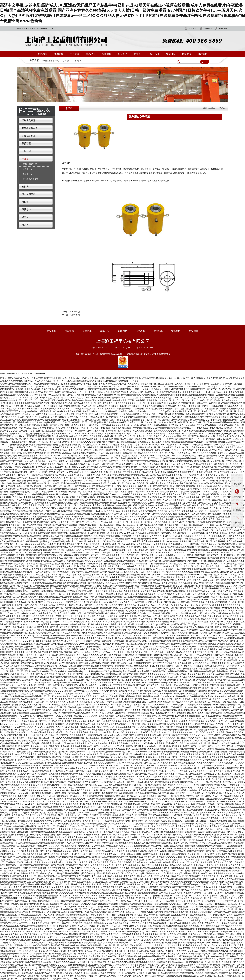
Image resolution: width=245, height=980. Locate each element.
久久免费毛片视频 (54, 616)
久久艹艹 (18, 887)
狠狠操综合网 (160, 683)
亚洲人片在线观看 (150, 497)
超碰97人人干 (151, 392)
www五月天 (31, 630)
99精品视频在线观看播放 (231, 652)
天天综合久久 (157, 458)
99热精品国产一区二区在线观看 (51, 865)
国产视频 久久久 (104, 818)
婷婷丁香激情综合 (237, 414)
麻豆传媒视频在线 (177, 796)
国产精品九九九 (113, 577)
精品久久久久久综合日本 (36, 544)
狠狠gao (17, 882)
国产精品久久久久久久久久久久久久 (195, 677)
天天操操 (7, 497)
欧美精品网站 (231, 685)
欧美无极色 (109, 478)
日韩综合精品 (170, 602)
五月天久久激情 (219, 663)
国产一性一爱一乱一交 (120, 771)
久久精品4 (17, 605)
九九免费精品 (194, 918)
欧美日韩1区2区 (214, 635)
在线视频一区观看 (178, 608)
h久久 (219, 536)
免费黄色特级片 (204, 970)
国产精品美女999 (90, 550)
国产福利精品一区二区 (120, 597)
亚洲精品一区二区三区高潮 (59, 594)
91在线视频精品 (75, 671)
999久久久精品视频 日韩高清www (156, 633)
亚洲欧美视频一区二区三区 (135, 694)
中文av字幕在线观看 (167, 790)
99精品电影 (82, 663)
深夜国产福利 (94, 514)
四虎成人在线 (219, 932)
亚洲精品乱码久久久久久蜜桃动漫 (174, 915)
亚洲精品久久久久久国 (163, 898)
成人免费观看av (144, 544)
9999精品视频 (169, 901)
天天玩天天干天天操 (169, 492)
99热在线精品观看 (176, 627)
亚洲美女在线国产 (109, 956)
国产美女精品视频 (13, 696)
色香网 (122, 793)
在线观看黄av (141, 475)
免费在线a (47, 550)
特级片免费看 (213, 533)
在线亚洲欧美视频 (32, 832)
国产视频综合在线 (93, 420)
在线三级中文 (216, 508)
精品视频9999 (95, 425)
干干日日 (149, 398)
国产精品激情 (65, 754)
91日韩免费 (10, 749)
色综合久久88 (172, 940)
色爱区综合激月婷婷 (93, 912)
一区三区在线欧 (42, 909)
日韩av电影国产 (223, 403)
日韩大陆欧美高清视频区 (107, 793)
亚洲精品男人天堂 (223, 442)
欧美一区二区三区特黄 (75, 887)
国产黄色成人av (41, 447)
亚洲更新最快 (90, 616)
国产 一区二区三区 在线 (200, 439)
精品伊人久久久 (225, 624)
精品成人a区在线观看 (45, 674)
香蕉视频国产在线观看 (36, 826)
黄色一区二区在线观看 (46, 431)
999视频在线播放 (113, 699)
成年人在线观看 (227, 552)
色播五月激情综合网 (137, 492)
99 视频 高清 (36, 517)
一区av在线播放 (93, 533)
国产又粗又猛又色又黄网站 (214, 754)
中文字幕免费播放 (105, 395)
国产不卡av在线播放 (14, 777)
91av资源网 (174, 843)
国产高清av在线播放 (58, 475)
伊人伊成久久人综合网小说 (147, 738)
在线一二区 (178, 398)
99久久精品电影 (115, 566)
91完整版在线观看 (214, 782)
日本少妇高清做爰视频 (62, 458)
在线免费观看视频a (213, 857)
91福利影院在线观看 (159, 481)
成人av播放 (187, 705)
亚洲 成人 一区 (220, 456)
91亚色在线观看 (25, 707)
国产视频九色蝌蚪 (174, 638)
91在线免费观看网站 (132, 865)
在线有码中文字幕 (74, 865)
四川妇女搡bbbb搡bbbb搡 (156, 890)
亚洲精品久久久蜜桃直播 (39, 918)
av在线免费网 (62, 857)
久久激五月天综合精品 (48, 937)
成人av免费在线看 (46, 835)
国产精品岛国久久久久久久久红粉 (86, 442)
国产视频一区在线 (15, 730)
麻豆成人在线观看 (66, 849)
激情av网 (102, 422)
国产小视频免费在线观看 (116, 663)
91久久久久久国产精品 (112, 694)
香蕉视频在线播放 (124, 807)
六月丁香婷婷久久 (173, 868)
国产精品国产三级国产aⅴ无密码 (40, 649)
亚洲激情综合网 (37, 583)
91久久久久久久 (29, 967)
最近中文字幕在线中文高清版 (118, 821)
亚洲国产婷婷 (181, 951)
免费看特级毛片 (27, 663)
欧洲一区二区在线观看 (54, 425)
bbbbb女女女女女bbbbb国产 (98, 779)
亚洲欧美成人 (68, 940)
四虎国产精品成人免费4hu (111, 572)
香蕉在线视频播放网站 (126, 727)
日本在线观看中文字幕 (43, 707)
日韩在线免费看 (105, 749)
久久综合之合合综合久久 (94, 577)
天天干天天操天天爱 (9, 683)
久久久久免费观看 (29, 937)
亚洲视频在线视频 (119, 445)
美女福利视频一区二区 (177, 840)
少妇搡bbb (87, 865)
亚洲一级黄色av (207, 458)
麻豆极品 (15, 386)
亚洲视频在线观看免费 (215, 522)
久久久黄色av (163, 829)
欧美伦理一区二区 (145, 436)
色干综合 (214, 896)
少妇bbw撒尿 (93, 467)
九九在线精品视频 (100, 882)
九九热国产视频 (110, 730)
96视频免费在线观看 (193, 893)
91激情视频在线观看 (115, 528)
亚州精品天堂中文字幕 (227, 901)
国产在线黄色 (136, 945)
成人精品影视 (62, 436)
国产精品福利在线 (124, 600)
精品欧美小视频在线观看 (189, 658)
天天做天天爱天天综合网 (36, 907)
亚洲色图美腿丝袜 (106, 683)
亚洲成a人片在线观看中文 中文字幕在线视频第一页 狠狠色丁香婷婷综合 (90, 810)
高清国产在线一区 (131, 818)
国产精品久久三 (191, 904)
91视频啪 (201, 577)
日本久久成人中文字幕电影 (124, 588)
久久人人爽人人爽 (26, 793)
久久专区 (15, 824)
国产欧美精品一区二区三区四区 (123, 627)
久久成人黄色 (51, 583)
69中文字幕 (206, 868)
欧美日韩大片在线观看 (194, 627)
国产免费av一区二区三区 (99, 525)
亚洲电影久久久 (163, 552)
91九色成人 (145, 389)
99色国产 (137, 602)
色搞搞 (50, 912)
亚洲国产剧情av (16, 453)
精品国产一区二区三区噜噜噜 (169, 503)
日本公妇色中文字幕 (189, 843)
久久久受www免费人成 (124, 533)
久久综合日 (95, 386)
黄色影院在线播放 (130, 456)
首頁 (205, 108)
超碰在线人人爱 (207, 550)
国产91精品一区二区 (210, 796)
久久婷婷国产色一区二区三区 (206, 652)
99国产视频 (14, 663)
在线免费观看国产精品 (205, 724)
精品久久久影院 (180, 641)
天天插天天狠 (175, 777)
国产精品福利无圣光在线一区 (99, 907)
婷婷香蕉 (88, 536)
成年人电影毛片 (129, 544)
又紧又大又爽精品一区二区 (223, 860)
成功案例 (123, 54)
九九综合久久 (134, 633)
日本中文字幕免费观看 (45, 666)
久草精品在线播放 (228, 431)
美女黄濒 (184, 483)
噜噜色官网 (199, 901)
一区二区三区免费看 (65, 600)
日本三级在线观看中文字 (80, 666)
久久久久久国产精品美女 (212, 918)
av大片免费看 (34, 569)
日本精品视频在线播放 (199, 757)
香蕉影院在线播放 (233, 644)
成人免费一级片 (162, 884)
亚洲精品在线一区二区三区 (80, 406)
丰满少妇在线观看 (84, 918)
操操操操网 (164, 854)
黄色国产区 (136, 929)
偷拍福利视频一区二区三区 (153, 384)
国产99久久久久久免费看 (157, 622)
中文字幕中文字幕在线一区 (20, 586)
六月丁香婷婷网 (164, 735)
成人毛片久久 (167, 741)
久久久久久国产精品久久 (179, 660)
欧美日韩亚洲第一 (140, 702)
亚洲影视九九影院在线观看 (153, 406)
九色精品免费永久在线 (191, 442)
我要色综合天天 (93, 887)
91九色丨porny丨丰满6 (191, 777)
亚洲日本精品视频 (230, 627)
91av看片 (96, 677)
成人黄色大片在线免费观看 (64, 655)
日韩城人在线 (170, 746)
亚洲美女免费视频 (225, 876)
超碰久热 (162, 422)
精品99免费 (8, 843)
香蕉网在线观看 (84, 511)
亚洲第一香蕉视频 (198, 691)
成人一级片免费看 (34, 807)
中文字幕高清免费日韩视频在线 (38, 561)
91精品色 (45, 934)
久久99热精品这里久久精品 (173, 801)
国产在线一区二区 (23, 965)
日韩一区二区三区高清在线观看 (51, 915)
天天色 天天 (194, 954)
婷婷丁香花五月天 (87, 478)
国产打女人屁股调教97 (213, 500)
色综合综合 (236, 547)
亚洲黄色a (39, 876)
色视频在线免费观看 (141, 428)
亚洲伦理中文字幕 (95, 564)
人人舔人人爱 (29, 896)
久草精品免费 (192, 694)
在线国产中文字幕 (120, 619)
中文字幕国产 (55, 392)
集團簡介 (107, 54)
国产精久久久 (45, 705)
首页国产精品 (129, 655)
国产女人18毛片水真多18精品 (168, 558)
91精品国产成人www (229, 572)
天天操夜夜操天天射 (58, 500)
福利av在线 (138, 857)
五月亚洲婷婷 (231, 893)
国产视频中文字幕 (27, 431)
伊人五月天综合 (42, 730)
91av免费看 (28, 635)
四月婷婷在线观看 (125, 583)
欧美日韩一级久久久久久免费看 (168, 436)
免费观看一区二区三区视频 (107, 937)
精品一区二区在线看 (160, 605)
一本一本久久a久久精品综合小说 (182, 768)
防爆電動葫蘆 (29, 136)
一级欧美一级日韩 (21, 517)
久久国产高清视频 (89, 904)
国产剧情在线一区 (23, 602)
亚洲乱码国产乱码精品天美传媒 (53, 951)
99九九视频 (199, 572)
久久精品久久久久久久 (57, 965)
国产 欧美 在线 (73, 824)
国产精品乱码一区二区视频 (115, 718)
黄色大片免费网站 (93, 652)
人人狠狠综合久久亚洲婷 (30, 611)
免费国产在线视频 (33, 389)
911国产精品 (45, 655)
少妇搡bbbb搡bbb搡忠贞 (201, 613)
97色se (230, 746)
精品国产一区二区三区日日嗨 (203, 959)
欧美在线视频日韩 (195, 696)
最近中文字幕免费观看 (39, 627)
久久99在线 (176, 669)
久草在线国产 (139, 508)
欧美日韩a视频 (216, 837)
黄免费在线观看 (91, 932)
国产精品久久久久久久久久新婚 (183, 622)
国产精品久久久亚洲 (160, 389)
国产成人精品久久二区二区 (97, 605)
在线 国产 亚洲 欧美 (155, 967)
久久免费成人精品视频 (129, 868)
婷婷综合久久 (221, 785)
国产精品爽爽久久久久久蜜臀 (69, 494)
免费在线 (49, 456)
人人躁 (189, 420)
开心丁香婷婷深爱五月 (88, 588)
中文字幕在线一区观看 (199, 406)
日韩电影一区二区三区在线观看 (151, 685)
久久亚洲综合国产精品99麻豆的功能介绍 (194, 456)
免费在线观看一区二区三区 (167, 677)
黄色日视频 (73, 965)
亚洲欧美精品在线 (156, 464)
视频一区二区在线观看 (154, 652)
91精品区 (85, 508)
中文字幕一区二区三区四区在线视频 (106, 489)
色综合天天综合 (137, 392)
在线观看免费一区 (145, 860)
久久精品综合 (239, 724)
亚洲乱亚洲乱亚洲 (21, 577)
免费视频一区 (178, 467)
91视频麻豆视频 (86, 503)
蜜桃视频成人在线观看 (178, 954)
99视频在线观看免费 (70, 948)
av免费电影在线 (229, 965)
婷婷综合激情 (32, 810)
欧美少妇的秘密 (188, 450)
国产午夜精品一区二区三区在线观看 (133, 481)
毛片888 (27, 943)
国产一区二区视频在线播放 (49, 940)
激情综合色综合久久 (168, 658)
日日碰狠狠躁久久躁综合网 (102, 436)
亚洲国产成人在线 (194, 932)
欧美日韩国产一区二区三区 (205, 389)
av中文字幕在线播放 (16, 826)
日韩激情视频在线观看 (200, 967)
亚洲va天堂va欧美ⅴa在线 (226, 577)
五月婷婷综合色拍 (155, 788)
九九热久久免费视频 (41, 508)
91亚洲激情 (74, 896)
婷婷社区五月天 (194, 580)
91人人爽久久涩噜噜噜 (45, 727)
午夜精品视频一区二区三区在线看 (208, 555)
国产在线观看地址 (189, 832)
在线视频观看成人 (80, 594)
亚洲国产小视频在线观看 (216, 583)
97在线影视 (101, 400)
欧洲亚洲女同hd (21, 450)
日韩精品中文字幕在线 (205, 403)
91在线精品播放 (217, 406)
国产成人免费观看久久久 (54, 807)
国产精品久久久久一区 (232, 815)
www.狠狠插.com (215, 943)
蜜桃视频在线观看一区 (164, 896)
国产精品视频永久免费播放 (152, 525)
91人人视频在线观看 (9, 702)
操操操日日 (113, 469)
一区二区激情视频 (36, 763)
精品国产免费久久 (88, 586)
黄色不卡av (93, 749)
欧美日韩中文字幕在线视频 (217, 641)
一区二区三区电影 (23, 671)
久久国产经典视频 (75, 912)
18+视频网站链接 (194, 489)
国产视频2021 (42, 873)
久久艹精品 (91, 774)
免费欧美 (170, 951)
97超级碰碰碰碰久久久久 (14, 898)
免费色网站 (39, 821)
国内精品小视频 (185, 663)
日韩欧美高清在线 (145, 627)
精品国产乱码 (185, 514)
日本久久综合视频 (49, 409)
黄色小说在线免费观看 (174, 846)
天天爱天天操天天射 (198, 771)
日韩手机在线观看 (59, 417)
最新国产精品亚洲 (80, 649)
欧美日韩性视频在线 (225, 871)
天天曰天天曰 (193, 550)
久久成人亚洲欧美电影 (63, 566)
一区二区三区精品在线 (136, 649)
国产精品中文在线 (170, 956)
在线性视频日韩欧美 (74, 536)
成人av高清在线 (212, 572)
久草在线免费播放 (32, 522)
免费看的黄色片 (140, 799)
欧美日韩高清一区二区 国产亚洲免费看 (186, 810)
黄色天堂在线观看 (145, 876)
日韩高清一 (220, 829)
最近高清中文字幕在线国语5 (160, 694)
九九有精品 (61, 630)
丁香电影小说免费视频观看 (155, 785)
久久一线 (198, 683)
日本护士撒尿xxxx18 (78, 860)
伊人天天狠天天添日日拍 (119, 552)
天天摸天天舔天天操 (163, 398)
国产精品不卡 (123, 517)
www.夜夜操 (192, 743)
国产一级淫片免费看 (220, 530)
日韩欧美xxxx (13, 594)
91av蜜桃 (95, 666)
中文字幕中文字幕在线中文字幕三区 (74, 624)
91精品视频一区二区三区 (226, 929)
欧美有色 (205, 597)
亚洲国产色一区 (199, 943)
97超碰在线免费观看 (216, 732)
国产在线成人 (236, 436)
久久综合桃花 (190, 547)
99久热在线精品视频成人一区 (194, 539)
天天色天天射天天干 (199, 735)
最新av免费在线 (113, 873)
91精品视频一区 (7, 464)
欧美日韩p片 (32, 757)
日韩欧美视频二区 (233, 976)
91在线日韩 (125, 766)
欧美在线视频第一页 (223, 464)
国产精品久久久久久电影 (173, 475)
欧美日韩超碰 (66, 658)
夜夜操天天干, (224, 453)
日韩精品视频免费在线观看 (177, 530)
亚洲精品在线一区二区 (187, 649)
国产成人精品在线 (21, 699)
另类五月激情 (92, 945)
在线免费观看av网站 (152, 956)
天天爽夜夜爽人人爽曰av (224, 873)
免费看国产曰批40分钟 (19, 688)
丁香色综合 (184, 492)
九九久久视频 (21, 763)
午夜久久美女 (173, 483)
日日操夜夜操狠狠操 (225, 763)
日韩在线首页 (84, 962)
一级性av (158, 901)
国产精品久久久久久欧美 (88, 688)
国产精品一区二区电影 (159, 561)
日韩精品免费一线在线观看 (209, 965)
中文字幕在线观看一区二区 (87, 547)
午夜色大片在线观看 (220, 492)
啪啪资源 (52, 544)
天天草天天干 (139, 461)
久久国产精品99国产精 (129, 414)
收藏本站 (193, 28)
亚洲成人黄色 (95, 926)
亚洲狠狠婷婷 (49, 494)
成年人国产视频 (179, 533)
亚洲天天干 (118, 500)
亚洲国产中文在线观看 (177, 494)
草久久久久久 (119, 749)
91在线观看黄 (205, 669)
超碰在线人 (238, 461)
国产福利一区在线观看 (156, 932)
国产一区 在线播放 (164, 804)
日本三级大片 (180, 754)
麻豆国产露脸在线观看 (130, 406)
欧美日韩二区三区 (91, 829)
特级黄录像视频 (177, 605)
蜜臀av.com (49, 716)
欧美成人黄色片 (226, 591)
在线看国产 (121, 932)
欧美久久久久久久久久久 (125, 403)
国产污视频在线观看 (207, 622)
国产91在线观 (49, 857)
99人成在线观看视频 (57, 395)
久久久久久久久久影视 (52, 920)
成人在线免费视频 (183, 699)
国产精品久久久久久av (57, 422)
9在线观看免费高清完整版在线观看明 (89, 583)
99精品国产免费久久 (128, 411)
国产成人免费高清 (220, 705)
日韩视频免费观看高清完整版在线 (39, 588)
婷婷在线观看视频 (162, 876)
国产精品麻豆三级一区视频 (98, 705)
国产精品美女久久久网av (119, 962)
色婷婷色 (87, 575)
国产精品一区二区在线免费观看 (88, 730)
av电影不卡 (93, 976)
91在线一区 (94, 768)
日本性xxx (21, 749)
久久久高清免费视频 (166, 799)
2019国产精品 (231, 970)
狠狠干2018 (41, 519)
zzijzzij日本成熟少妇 (196, 793)
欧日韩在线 (172, 461)
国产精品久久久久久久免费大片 (103, 854)
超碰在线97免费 (182, 517)
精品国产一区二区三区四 (137, 815)
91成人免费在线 (125, 602)
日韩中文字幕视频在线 (99, 597)
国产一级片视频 (219, 613)
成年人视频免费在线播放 (213, 777)
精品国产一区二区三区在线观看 (160, 630)
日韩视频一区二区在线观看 (196, 837)
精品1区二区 (126, 508)
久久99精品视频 (98, 846)
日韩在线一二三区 (224, 461)
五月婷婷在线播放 (36, 782)
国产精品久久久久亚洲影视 (17, 959)
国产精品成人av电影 (108, 976)
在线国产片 (238, 760)
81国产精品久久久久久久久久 (191, 766)
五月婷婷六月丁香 (40, 871)
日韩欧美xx (90, 871)
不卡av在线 (111, 384)
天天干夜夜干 (200, 469)
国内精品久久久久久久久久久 (189, 760)
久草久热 (107, 439)
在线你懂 (132, 386)
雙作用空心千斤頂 (30, 179)
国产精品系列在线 (196, 641)
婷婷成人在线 (166, 749)
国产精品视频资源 (91, 447)
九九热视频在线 (110, 411)
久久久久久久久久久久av (154, 945)
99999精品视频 (176, 815)
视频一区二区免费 (44, 777)
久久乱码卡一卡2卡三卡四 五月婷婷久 (165, 644)
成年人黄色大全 (168, 965)
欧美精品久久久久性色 (147, 613)
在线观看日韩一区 (147, 456)
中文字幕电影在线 (53, 497)
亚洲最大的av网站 (126, 691)
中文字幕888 (236, 630)
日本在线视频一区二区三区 (193, 782)
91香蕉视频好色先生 (185, 528)
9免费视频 (212, 749)
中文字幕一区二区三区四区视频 (142, 951)
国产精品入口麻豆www (218, 638)
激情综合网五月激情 (136, 569)
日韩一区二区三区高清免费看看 (21, 519)
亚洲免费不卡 (55, 685)
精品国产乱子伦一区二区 (119, 558)
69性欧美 (154, 658)
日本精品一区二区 (184, 594)
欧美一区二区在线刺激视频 (163, 577)
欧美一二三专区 (182, 630)
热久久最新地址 (136, 829)
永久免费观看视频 (211, 552)
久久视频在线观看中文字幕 (122, 774)
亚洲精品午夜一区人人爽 (215, 445)
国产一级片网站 (56, 871)
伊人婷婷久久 (156, 536)
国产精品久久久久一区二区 (13, 417)
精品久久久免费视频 (33, 550)
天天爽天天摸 (84, 846)
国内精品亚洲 (148, 472)
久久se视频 (199, 865)
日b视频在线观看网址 (72, 873)
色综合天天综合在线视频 (145, 826)
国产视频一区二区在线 (75, 907)
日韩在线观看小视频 (78, 434)
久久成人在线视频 (177, 807)
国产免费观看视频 (96, 434)
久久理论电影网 (37, 600)
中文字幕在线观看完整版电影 (195, 431)
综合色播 (91, 893)
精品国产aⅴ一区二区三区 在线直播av (131, 644)
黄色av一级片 (17, 550)
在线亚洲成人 (169, 528)
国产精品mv (52, 829)
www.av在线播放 (89, 683)
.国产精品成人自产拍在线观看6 (170, 547)
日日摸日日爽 (178, 395)
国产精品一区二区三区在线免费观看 (169, 500)
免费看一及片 (208, 879)
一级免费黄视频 (49, 611)
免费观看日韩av (216, 428)
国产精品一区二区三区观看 (42, 699)
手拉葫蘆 (75, 54)
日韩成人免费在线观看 (207, 425)
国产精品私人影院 (28, 743)
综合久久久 (72, 439)
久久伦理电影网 (30, 505)
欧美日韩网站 (53, 785)
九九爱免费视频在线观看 (196, 616)
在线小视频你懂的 (50, 932)
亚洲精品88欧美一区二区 (139, 458)
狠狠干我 (189, 846)
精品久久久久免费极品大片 (73, 398)
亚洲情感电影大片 (164, 907)
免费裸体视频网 (109, 420)
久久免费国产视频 (71, 804)
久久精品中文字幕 (26, 694)
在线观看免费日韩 (76, 813)
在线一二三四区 (206, 904)
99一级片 (162, 600)
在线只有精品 (13, 541)
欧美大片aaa (187, 464)
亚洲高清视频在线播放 (195, 475)
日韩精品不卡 (108, 644)
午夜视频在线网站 (71, 920)
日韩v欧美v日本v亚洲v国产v (136, 804)
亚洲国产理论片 (41, 685)
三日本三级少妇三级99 (25, 622)
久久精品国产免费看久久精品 (117, 832)
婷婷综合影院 (119, 815)
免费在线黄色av (135, 718)
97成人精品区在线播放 (143, 431)
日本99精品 (213, 898)
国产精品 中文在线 (33, 552)
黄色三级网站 (46, 898)
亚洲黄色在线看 (148, 730)
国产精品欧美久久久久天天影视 (116, 425)
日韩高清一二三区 (136, 422)
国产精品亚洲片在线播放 (35, 453)
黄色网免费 (67, 763)
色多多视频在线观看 (41, 923)
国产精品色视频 (172, 525)
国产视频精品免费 (41, 586)
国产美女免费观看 (61, 926)
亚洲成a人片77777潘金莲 (110, 456)
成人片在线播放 (92, 572)
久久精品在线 (25, 683)
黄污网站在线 (61, 837)
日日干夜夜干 (11, 766)
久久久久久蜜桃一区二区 (135, 572)
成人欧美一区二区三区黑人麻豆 (98, 746)
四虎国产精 (191, 522)
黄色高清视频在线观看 (73, 973)
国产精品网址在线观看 (62, 525)
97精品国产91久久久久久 (22, 876)
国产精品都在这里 (162, 619)
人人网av (60, 727)
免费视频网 (62, 605)
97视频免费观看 (46, 591)
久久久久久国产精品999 (158, 959)
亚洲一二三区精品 (142, 658)
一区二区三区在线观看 (178, 771)
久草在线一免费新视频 (101, 428)
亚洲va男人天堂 (7, 754)
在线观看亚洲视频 (165, 962)
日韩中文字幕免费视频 (113, 622)
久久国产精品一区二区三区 (96, 840)
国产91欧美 (83, 597)
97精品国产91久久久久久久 (48, 846)
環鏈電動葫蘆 (29, 121)
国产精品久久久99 (52, 854)
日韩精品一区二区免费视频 (192, 525)
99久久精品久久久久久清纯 (205, 453)
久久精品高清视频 (160, 824)
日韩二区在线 (121, 519)
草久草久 (20, 552)
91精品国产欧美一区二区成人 (205, 600)
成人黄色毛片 (94, 956)
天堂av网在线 (89, 591)
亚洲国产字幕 (86, 804)
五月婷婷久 (220, 447)
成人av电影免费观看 (12, 658)
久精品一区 (156, 386)
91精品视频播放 (172, 912)
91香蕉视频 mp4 (185, 453)
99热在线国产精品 (170, 428)
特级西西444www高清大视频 (195, 644)
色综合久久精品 (116, 591)
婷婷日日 (176, 450)
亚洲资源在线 (18, 406)
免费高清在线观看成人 (208, 649)
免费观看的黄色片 (185, 683)
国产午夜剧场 (139, 967)
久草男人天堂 (127, 447)
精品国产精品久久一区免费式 (214, 544)
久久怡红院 (215, 967)
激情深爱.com (37, 746)
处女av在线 (232, 663)
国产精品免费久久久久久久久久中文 (63, 956)
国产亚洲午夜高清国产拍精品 (29, 555)
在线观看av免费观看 (195, 801)
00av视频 (62, 824)
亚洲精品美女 (176, 884)
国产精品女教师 (128, 873)
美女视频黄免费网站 (216, 907)
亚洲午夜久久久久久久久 (130, 710)
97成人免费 (133, 663)
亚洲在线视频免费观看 (148, 893)
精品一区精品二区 (59, 879)
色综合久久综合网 (147, 519)
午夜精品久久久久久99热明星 (104, 624)
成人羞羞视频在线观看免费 (225, 671)
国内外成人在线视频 (235, 732)
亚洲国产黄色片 (39, 469)
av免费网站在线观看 (148, 511)
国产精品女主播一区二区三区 (32, 702)
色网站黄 (127, 721)
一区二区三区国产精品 (77, 970)
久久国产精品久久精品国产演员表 (115, 965)
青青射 (190, 901)
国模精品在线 (61, 760)
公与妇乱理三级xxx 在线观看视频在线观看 (116, 586)
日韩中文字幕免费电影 (161, 414)
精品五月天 (214, 431)
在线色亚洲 (194, 813)
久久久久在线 (153, 749)
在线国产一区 (229, 884)
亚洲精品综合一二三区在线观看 (53, 492)
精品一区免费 (70, 732)
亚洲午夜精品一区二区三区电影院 (69, 528)
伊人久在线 (210, 436)
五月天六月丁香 (16, 943)
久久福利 (114, 696)
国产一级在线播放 (163, 533)
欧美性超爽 (39, 384)
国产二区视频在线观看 (91, 500)
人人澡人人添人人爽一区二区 (213, 920)
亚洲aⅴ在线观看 (129, 973)
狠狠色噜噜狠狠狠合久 (93, 483)
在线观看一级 (54, 948)
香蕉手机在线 (70, 519)
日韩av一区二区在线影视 (122, 779)
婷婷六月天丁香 (69, 954)
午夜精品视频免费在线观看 (136, 638)
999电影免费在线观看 (106, 600)
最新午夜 (174, 478)
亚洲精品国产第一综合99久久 (190, 575)
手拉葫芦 (67, 61)
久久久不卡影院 (28, 785)
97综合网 (78, 447)
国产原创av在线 (29, 940)
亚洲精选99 (202, 768)
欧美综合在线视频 (66, 386)
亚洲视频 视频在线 (112, 561)
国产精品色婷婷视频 (45, 564)
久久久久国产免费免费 (147, 727)
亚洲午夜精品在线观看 (85, 600)
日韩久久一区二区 (169, 417)
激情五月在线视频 (216, 644)
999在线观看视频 (141, 666)
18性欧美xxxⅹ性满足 (160, 608)
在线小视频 (50, 779)
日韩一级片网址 (31, 528)
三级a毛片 (33, 835)
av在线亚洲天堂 (38, 580)
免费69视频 (77, 453)
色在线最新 (107, 475)
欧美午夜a (131, 608)
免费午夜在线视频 (208, 799)
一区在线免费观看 (169, 445)
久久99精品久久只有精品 (110, 467)
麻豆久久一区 (211, 840)
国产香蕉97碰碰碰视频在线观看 (184, 688)
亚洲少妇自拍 (74, 508)
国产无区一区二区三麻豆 (140, 835)
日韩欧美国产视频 (117, 649)
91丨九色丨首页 (183, 409)
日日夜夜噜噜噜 (231, 694)
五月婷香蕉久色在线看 (117, 422)
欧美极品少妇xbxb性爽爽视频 (173, 696)
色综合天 (179, 666)
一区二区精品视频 (38, 530)
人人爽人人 (129, 752)
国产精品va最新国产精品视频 (148, 793)
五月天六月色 (85, 884)
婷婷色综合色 (142, 624)
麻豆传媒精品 (148, 865)
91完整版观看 (95, 954)
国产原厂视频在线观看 (53, 555)
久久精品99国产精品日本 (134, 566)
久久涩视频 (128, 959)
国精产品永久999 (196, 934)
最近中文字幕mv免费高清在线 (209, 450)
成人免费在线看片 (55, 519)
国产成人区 (171, 635)
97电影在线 (117, 818)
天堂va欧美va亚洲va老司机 (231, 475)
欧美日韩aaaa (111, 409)
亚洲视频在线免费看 (159, 810)
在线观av (161, 951)
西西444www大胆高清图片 (25, 533)
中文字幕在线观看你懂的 (123, 475)
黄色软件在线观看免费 (40, 688)
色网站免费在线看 (32, 445)
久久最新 (117, 871)
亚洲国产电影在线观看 (162, 641)
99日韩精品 (58, 411)
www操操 (79, 669)
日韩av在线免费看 (168, 649)
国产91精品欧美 (211, 945)
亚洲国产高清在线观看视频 (155, 923)
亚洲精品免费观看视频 (227, 580)
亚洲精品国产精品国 (166, 973)
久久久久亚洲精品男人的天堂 (162, 821)
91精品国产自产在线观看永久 (162, 409)
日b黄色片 (209, 696)
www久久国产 (167, 569)
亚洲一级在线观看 (50, 406)
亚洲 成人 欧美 (65, 583)
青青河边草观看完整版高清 (195, 638)
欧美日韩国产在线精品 (230, 743)
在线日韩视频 (73, 630)
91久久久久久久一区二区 (206, 624)
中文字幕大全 (52, 580)
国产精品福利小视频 (139, 754)
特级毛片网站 (154, 965)
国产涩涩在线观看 (61, 572)
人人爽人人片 (21, 436)
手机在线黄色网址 (76, 951)
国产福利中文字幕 (131, 389)
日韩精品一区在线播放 (90, 934)
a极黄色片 (153, 600)
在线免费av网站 (78, 945)
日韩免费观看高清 (201, 826)
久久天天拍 (22, 782)
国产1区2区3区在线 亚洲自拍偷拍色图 (27, 929)
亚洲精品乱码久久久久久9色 (64, 962)
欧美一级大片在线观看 (25, 674)
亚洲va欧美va (134, 940)
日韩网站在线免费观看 (178, 926)
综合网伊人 (108, 403)
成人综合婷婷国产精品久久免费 (57, 638)
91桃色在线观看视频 (168, 818)
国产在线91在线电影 (118, 492)
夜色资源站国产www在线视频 (109, 959)
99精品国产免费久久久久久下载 (36, 660)
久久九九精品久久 (25, 395)
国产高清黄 (219, 862)
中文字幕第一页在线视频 (224, 611)
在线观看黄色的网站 (176, 434)
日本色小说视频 (111, 564)
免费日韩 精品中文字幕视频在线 (156, 920)
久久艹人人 (236, 453)
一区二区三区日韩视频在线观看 (100, 398)
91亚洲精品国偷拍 (88, 920)
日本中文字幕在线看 (201, 384)
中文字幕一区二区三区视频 (222, 597)
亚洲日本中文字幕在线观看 (162, 666)
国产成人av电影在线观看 (201, 611)
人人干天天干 (36, 638)
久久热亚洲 (78, 763)
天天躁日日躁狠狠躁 (166, 826)
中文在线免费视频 (85, 492)
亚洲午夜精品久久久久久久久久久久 (150, 674)
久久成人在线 (136, 616)
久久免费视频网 (218, 882)
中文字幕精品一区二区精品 (220, 735)
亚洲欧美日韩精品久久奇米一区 (131, 854)
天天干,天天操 (198, 602)
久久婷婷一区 (201, 536)
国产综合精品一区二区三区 (174, 793)
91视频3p (45, 541)
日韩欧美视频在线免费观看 (49, 843)
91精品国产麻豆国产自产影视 (151, 948)
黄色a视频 (42, 630)
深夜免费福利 (167, 763)
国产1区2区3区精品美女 (93, 796)
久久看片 (93, 392)
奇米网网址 (81, 788)
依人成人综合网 (22, 439)
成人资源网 (113, 898)
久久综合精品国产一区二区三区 (223, 411)
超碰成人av (67, 453)
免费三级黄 (141, 724)
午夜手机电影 (126, 434)
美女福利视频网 (68, 497)
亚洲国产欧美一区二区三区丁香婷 (104, 766)
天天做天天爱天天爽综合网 (119, 735)
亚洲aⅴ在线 (35, 577)
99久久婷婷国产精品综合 (124, 575)
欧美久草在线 (194, 738)
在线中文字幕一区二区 (85, 793)
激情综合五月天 (209, 876)
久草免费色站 (144, 605)
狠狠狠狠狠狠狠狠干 (9, 400)
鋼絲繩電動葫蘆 (30, 128)
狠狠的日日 (17, 932)
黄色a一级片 (158, 746)
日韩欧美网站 (177, 619)
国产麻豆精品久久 (201, 420)
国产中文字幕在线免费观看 (171, 893)
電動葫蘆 (59, 54)
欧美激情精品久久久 (167, 613)
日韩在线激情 (108, 954)
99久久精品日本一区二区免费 (212, 688)
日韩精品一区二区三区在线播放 (206, 588)
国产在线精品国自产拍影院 (104, 967)
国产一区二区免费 (56, 799)
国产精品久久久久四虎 (100, 658)
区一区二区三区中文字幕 (73, 843)
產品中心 (91, 54)
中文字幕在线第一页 (112, 544)
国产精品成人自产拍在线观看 (159, 586)
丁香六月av (79, 641)
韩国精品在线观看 (43, 884)
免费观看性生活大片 (14, 522)
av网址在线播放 (95, 541)
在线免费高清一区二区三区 (147, 580)
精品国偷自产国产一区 (53, 608)
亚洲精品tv (45, 478)
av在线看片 (33, 489)
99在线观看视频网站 (12, 940)
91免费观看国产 (228, 420)
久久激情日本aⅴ (95, 860)
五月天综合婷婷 (217, 685)
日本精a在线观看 (230, 450)
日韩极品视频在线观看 (233, 943)
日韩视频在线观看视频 (83, 923)
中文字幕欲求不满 (140, 821)
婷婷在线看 (50, 600)
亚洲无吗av (20, 807)
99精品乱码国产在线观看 (160, 702)
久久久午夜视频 (199, 948)
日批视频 (40, 896)
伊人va (52, 882)
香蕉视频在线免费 (63, 649)
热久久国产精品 (12, 934)
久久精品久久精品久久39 (219, 824)
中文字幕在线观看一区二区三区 (150, 489)
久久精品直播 (227, 566)
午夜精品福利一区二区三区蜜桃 (138, 500)
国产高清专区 (143, 810)
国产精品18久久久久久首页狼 (121, 741)
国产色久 (13, 793)
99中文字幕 (140, 887)
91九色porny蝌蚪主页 (66, 414)
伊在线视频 (112, 503)
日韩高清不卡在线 (38, 959)
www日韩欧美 (174, 890)
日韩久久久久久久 (15, 403)
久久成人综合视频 (81, 658)
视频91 (104, 442)
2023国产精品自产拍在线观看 (44, 547)
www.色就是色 (234, 613)
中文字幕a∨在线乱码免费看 (97, 680)
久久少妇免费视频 (34, 962)
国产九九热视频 (162, 710)
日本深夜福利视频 (235, 920)
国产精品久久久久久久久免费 (16, 638)
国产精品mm (201, 824)
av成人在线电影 (117, 605)
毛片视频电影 (64, 945)
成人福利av (231, 829)
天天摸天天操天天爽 (9, 600)
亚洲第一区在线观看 (118, 635)
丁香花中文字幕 (77, 572)
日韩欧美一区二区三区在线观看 (98, 641)
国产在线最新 (229, 511)
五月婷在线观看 (154, 572)
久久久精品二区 (24, 771)
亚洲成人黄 (26, 882)
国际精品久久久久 (184, 652)
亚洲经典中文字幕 (23, 425)
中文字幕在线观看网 (26, 873)
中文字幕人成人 (193, 796)
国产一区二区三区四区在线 (214, 746)
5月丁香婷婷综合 (181, 967)
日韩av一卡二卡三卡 (179, 813)
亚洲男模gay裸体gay (136, 932)
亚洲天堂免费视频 (43, 793)
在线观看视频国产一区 (110, 973)
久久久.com (111, 583)
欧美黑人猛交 (19, 813)
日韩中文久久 (53, 752)
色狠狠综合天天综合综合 (53, 862)
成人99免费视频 (7, 622)
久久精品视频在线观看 (51, 569)
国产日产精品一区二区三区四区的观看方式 (158, 663)
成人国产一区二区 (202, 815)
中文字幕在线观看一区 (48, 754)
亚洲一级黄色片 (80, 525)
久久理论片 (223, 951)
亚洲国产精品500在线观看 (146, 774)
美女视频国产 (236, 530)
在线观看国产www (186, 422)
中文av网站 (160, 555)
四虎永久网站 (217, 954)
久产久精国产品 (181, 439)
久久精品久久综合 (194, 552)
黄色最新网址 (102, 591)
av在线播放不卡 (188, 860)
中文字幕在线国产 (120, 835)
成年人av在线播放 (88, 824)
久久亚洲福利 (205, 713)
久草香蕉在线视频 (162, 450)
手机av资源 (129, 641)
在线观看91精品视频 (165, 519)
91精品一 (205, 738)
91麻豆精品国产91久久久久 (27, 464)
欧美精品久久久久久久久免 (86, 716)
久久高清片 (121, 647)
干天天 (8, 738)
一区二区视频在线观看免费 (140, 635)
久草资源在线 (235, 973)
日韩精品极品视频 (31, 398)
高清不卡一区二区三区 (230, 489)
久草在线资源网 (163, 730)
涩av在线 (47, 962)
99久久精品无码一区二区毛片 (149, 442)
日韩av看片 (201, 804)
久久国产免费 (185, 943)
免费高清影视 (165, 757)
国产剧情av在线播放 (44, 663)
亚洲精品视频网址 (206, 829)
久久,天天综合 (33, 813)
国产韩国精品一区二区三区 (34, 658)
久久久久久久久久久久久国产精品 (49, 840)
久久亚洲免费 (85, 677)
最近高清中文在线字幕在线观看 (213, 849)
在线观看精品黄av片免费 (146, 699)
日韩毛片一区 (91, 843)
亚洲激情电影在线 (93, 644)
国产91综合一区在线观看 (28, 478)
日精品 (20, 832)
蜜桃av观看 (60, 428)
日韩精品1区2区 (96, 837)
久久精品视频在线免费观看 (196, 398)
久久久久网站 (51, 979)
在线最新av (18, 497)
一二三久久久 (200, 887)
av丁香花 (238, 782)
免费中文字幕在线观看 (206, 716)
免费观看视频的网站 (190, 458)
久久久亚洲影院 (143, 608)
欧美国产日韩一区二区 (39, 442)
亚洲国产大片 (121, 436)
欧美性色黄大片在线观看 (16, 536)
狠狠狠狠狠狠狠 (137, 420)
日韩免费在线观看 (181, 907)
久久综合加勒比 (222, 821)
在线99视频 (160, 782)
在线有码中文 (123, 768)
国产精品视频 (65, 575)
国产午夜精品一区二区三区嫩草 (118, 483)
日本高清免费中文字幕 (202, 699)
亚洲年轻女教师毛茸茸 (99, 862)
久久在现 (9, 547)
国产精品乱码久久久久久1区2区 (200, 447)
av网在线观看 (112, 846)
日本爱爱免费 (153, 843)
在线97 (105, 649)
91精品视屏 (128, 453)
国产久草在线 (121, 458)
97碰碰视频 (112, 760)
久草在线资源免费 (45, 533)
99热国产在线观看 (86, 552)
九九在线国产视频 (30, 705)
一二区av (210, 577)
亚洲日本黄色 (99, 384)
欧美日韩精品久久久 (106, 727)
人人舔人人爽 (100, 760)
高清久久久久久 (126, 846)
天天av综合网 (29, 641)
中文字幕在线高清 (192, 481)
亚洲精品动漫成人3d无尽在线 (219, 779)
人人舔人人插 (223, 436)
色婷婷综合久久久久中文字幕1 (179, 555)
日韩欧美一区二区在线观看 (88, 738)
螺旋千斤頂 (28, 174)
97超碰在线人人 (214, 630)
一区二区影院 (232, 688)
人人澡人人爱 (140, 779)
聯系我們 (208, 28)
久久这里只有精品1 (60, 860)
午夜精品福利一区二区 (160, 588)
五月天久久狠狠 (51, 683)
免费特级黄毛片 (81, 425)
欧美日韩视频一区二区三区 (126, 943)
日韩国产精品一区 (144, 575)
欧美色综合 (131, 685)
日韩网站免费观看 (23, 508)
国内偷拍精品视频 (59, 671)
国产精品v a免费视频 (14, 389)
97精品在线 (24, 718)
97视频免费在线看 (226, 425)
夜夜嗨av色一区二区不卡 (194, 647)
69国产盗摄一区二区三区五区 (157, 909)
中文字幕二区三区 (66, 547)
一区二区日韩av (41, 635)
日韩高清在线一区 (95, 832)
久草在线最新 (36, 494)
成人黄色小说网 (132, 611)
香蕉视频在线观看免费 (186, 965)
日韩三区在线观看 (8, 486)
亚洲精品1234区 (59, 743)
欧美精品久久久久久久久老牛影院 (129, 398)
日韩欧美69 (160, 976)
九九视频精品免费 (108, 688)
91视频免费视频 (184, 948)
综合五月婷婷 (11, 458)
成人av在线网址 (191, 707)
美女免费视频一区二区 (103, 918)
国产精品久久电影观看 (132, 934)
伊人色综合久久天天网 (165, 505)
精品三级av (67, 923)
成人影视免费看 (225, 389)
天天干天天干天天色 (102, 865)
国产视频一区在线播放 (222, 962)
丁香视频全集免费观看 (214, 934)
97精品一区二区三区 (79, 926)
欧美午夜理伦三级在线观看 (152, 611)
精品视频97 (14, 716)
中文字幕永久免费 (9, 796)
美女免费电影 (188, 511)
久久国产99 (163, 511)
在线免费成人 (21, 835)
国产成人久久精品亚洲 (111, 934)
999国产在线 (38, 683)
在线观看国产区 (80, 514)
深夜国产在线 (64, 959)
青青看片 (7, 511)
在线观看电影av (148, 713)
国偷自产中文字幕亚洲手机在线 (218, 569)
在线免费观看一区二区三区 (23, 633)
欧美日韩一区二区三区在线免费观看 (53, 796)
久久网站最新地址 (187, 428)
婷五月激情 (149, 533)
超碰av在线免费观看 (145, 450)
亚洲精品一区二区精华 (173, 536)
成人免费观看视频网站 (28, 420)
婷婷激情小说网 (60, 710)
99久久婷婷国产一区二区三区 (209, 884)
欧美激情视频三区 (143, 641)
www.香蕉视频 (40, 395)
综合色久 (164, 400)
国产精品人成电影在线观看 (164, 691)
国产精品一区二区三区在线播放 (19, 539)
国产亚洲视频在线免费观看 (50, 757)
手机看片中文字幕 (71, 757)
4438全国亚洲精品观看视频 (37, 804)
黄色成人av (66, 854)
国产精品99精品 (176, 481)
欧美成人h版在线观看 (86, 497)
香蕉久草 (172, 785)
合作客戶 (139, 54)
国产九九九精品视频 (60, 660)
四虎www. (239, 597)
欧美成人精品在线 (30, 721)
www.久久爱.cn (117, 763)
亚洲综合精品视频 (49, 445)
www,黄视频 (109, 713)
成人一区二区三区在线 (209, 743)
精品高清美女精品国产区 (80, 857)
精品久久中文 (36, 472)
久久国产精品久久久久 (93, 411)
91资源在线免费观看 (14, 483)
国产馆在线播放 (31, 483)
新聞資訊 (186, 54)
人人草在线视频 (146, 943)
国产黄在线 (105, 754)
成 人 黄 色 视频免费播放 (44, 428)
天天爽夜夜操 (83, 732)
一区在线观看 (119, 746)
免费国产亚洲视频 (61, 483)
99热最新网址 (234, 583)
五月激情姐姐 (61, 647)
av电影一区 (84, 428)
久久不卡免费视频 (211, 489)
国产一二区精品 (34, 647)
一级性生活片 (191, 829)
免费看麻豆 (194, 799)
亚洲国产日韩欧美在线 (42, 710)
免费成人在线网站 (98, 940)
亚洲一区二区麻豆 (49, 824)
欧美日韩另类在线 (142, 577)
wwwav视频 (127, 857)
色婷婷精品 (228, 782)
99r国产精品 (224, 467)
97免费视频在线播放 (209, 727)
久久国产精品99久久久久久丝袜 (122, 790)
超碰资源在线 (225, 649)
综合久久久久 (91, 813)
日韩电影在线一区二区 (179, 959)
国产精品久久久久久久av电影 (229, 801)
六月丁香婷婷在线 (74, 472)
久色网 (20, 635)
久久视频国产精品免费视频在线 (155, 591)
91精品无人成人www (202, 663)
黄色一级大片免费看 (32, 932)
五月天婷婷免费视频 (57, 868)
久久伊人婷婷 (53, 530)
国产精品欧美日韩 (36, 436)
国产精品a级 (111, 431)
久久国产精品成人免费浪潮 (90, 439)
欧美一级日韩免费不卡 (30, 541)
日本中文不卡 (59, 884)
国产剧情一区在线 (19, 569)
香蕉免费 (181, 713)
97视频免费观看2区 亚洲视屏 (161, 439)
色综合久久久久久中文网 (26, 754)
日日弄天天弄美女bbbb (15, 411)
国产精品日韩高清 (33, 406)
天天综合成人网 (182, 851)
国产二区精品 (87, 851)
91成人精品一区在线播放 (132, 901)
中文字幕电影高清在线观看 (217, 417)
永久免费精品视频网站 (47, 849)
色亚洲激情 (127, 536)
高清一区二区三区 (218, 660)
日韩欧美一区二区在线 (147, 973)
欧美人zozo (77, 829)
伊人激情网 (5, 735)
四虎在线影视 (19, 890)
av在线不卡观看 (161, 522)
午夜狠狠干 (144, 467)
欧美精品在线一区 (199, 898)
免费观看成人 (148, 558)
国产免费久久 (212, 505)
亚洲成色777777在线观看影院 (194, 558)
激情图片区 (138, 680)
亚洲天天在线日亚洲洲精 (217, 602)
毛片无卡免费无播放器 (215, 666)
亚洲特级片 (198, 569)
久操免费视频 (128, 580)
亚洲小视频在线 (39, 965)
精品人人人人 (119, 608)
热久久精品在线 (128, 442)
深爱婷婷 (217, 909)
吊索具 (25, 225)
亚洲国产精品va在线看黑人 (130, 696)
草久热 (74, 602)
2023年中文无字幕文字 (39, 619)
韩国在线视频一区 (114, 450)
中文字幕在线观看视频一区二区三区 (38, 696)
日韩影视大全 (142, 409)
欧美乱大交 (165, 669)
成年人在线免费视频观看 (65, 663)
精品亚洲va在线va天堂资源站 (41, 837)
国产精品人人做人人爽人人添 (26, 768)
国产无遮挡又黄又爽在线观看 (106, 406)
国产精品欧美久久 (177, 544)
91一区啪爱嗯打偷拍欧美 (73, 685)
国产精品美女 (135, 505)
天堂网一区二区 (202, 422)
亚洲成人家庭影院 (68, 688)
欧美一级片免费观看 (113, 472)
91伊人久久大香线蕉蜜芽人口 (39, 713)
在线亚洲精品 (28, 677)
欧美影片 (55, 688)
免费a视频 (63, 406)
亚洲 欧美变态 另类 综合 (142, 683)
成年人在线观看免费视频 (189, 497)
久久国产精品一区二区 (88, 619)
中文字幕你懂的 (184, 602)
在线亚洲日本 (96, 508)
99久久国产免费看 (44, 641)
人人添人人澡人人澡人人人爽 (13, 799)
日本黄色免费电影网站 (15, 810)
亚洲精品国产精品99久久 (217, 392)
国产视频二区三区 (154, 849)
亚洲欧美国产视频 (75, 943)
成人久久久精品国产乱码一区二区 (85, 464)
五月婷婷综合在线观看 (70, 530)
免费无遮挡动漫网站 (124, 547)
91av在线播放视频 (63, 696)
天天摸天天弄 (15, 461)
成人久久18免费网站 (93, 486)
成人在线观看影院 (127, 898)
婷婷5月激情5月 (163, 837)
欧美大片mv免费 (234, 707)
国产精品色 (232, 832)
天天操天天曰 (153, 400)
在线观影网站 (220, 541)
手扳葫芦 (77, 61)
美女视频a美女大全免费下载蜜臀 (48, 732)
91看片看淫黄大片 (236, 752)
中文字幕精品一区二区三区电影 (160, 887)
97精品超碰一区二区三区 (142, 832)
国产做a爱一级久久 (225, 915)
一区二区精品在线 (194, 500)
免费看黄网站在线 (120, 439)
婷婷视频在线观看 (111, 508)
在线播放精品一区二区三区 (221, 398)
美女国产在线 (53, 658)
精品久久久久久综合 (210, 619)
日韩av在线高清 (125, 976)
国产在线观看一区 (76, 422)
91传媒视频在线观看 (181, 879)
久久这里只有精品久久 (90, 417)
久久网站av (31, 597)
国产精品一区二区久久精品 (132, 882)
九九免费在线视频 (177, 597)
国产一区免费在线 (62, 456)
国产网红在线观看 (180, 757)
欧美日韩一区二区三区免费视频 (113, 896)
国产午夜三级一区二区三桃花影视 (114, 945)
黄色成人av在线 (24, 710)
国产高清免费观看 (101, 389)
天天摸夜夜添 (127, 577)
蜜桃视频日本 (58, 721)
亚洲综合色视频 (226, 505)
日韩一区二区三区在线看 (193, 436)
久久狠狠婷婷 (79, 705)
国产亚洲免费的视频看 (235, 777)
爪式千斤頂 (75, 312)
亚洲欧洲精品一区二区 (51, 577)
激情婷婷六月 (216, 511)
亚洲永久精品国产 (80, 854)
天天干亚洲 (192, 561)
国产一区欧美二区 (97, 594)
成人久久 (226, 857)
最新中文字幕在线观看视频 (21, 644)
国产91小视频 (41, 948)
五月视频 (211, 948)
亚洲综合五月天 (103, 671)
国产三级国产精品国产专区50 (71, 613)
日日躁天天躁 (153, 492)
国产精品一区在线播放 (153, 616)
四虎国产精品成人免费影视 (94, 633)
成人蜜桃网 (158, 602)
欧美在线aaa (5, 442)
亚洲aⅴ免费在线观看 (177, 486)
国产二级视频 (150, 829)
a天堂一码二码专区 (126, 624)
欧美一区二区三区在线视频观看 (99, 522)
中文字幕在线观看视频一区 (40, 926)
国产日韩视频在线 (235, 541)
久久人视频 (100, 699)
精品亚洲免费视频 (146, 782)
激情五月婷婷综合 (65, 431)
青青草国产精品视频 (133, 539)
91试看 (152, 804)
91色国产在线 (207, 873)
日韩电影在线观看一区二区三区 (70, 674)
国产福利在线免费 (231, 616)
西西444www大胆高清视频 (225, 564)
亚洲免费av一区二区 (194, 710)
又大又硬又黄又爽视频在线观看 (110, 893)
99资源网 (100, 478)
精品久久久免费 (213, 926)
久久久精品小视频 (70, 503)
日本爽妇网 (162, 727)
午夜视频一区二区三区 (228, 730)
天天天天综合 (235, 669)
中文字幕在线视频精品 (112, 721)
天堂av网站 (19, 564)
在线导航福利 (109, 909)
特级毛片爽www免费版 (176, 685)
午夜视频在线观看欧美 (178, 934)
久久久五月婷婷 (50, 890)
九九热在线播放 (121, 757)
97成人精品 (111, 633)
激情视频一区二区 (153, 447)
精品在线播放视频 (11, 743)
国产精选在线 (91, 785)
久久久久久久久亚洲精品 (171, 508)
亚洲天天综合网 (200, 912)
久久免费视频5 (86, 702)
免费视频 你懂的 (11, 611)
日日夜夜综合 (56, 804)
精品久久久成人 (79, 467)
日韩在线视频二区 (31, 605)
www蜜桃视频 (233, 456)
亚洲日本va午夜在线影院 (130, 840)
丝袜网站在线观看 (72, 555)
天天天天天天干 (184, 785)
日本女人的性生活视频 (162, 835)
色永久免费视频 (203, 860)
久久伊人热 (107, 500)
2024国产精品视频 (21, 613)
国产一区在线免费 (85, 901)
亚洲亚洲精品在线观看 (167, 766)
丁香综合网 (100, 873)
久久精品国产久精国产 (166, 713)
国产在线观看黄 (196, 774)
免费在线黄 (77, 575)
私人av (14, 420)
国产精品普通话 (44, 743)
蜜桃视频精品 (220, 707)
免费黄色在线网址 (28, 514)
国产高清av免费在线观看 (114, 912)
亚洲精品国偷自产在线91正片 (33, 594)
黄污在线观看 (142, 752)
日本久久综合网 (178, 552)
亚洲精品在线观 (76, 450)
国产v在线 (223, 721)
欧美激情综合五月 (56, 907)
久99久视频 (123, 760)
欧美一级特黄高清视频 (15, 904)
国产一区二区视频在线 (231, 575)
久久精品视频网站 (65, 774)
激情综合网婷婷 (140, 600)
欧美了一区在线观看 (48, 810)
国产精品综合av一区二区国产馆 (53, 970)
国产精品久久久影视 (124, 843)
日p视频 (44, 400)
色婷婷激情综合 (125, 431)
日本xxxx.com (153, 779)
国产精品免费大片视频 (28, 458)
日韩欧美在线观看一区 (96, 735)
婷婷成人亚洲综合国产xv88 (26, 970)
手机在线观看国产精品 (195, 414)
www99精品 (70, 768)
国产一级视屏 (46, 851)
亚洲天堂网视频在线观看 (189, 461)
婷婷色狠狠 (74, 461)
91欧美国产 (120, 851)
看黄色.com (180, 447)
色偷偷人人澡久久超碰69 (28, 655)
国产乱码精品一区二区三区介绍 (145, 669)
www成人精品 (177, 837)
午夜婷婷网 (141, 400)
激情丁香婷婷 (202, 605)
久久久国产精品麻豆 (197, 674)
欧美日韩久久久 (228, 588)
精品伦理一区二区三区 (47, 386)
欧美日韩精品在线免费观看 (207, 818)
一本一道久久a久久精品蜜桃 (63, 738)
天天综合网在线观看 (148, 796)
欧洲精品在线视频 (51, 893)
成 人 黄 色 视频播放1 (98, 710)
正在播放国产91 (38, 602)
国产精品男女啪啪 (79, 749)
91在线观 (132, 436)
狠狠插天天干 (105, 619)
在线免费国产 (74, 500)
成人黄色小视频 (72, 727)
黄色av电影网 (7, 727)
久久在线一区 (28, 774)
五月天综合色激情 (178, 561)
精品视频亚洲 (63, 464)
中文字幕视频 (40, 680)
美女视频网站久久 (74, 550)
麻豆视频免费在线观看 (195, 395)
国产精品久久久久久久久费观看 (110, 611)
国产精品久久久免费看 (185, 716)
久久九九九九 (159, 635)
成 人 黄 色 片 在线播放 (60, 790)
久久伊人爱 (109, 638)
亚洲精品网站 (106, 788)
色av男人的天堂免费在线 (90, 445)
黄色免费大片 (186, 912)
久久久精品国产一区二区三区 (130, 688)
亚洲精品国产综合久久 (126, 716)
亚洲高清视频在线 (141, 807)
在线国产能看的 (79, 564)
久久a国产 (36, 414)
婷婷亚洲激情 (23, 619)
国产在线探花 (59, 561)
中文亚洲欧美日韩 (131, 926)
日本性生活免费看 (25, 821)
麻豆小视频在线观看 (196, 505)
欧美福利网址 (141, 464)
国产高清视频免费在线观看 (102, 458)
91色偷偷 (36, 945)
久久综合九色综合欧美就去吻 (112, 732)
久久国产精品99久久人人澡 (135, 530)
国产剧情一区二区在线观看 (80, 929)
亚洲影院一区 (98, 857)
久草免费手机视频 (107, 932)
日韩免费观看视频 (55, 652)
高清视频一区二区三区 (200, 492)
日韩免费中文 (212, 395)
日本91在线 (158, 832)
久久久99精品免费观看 (93, 472)
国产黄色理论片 (123, 890)
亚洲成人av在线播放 (64, 505)
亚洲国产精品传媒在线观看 (56, 741)
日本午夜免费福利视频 (225, 478)
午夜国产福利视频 (13, 660)
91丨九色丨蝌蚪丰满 (191, 868)
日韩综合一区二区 (108, 768)
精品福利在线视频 (88, 611)
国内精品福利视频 (222, 547)
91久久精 (103, 741)
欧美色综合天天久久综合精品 (135, 871)
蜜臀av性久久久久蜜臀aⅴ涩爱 (48, 503)
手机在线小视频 (120, 486)
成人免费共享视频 (183, 384)
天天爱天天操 (48, 760)
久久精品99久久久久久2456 (61, 447)
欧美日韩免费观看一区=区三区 (185, 633)
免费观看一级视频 (49, 976)
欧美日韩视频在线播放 (50, 398)
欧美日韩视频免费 (100, 635)
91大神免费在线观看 (216, 469)
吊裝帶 (25, 202)
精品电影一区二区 (175, 970)
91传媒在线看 (230, 954)
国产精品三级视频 (8, 923)
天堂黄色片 (173, 425)
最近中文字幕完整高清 (160, 467)
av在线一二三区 (132, 707)
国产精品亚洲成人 (26, 503)
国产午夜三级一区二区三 (54, 472)
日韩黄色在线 (195, 483)
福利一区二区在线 (62, 749)
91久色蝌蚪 (171, 948)
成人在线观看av (37, 486)
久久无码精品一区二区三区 (189, 746)
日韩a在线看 (210, 801)
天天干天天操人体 (53, 384)
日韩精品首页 (168, 447)
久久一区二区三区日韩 (17, 849)
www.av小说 (76, 409)
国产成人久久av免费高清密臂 (35, 392)
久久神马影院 (83, 539)
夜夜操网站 (139, 447)
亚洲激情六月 (130, 876)
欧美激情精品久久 (198, 956)
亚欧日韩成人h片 (141, 879)
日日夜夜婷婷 (171, 403)
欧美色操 (148, 655)
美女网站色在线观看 (54, 821)
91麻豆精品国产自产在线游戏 (147, 801)
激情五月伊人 (192, 713)
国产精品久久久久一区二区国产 (88, 403)
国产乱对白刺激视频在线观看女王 (82, 395)
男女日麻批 (150, 882)
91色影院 (69, 862)
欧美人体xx (210, 937)
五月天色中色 (58, 536)
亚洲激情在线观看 (123, 683)
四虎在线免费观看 (87, 400)
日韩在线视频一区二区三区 (226, 904)
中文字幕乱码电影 (227, 727)
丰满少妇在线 (98, 575)
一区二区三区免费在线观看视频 (142, 954)
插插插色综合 (88, 873)
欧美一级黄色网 (224, 716)
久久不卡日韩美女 (95, 638)
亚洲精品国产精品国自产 (185, 763)
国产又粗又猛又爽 (152, 763)
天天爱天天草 (134, 384)
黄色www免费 (23, 486)
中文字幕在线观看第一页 (206, 472)
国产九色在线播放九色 (63, 641)
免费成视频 (24, 600)
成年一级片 (167, 732)
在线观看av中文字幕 (115, 594)
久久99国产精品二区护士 (150, 732)
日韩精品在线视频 (178, 854)
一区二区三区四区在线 (47, 967)
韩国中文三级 (193, 741)
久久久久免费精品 (110, 868)
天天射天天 (237, 439)
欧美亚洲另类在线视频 (94, 613)
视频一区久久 (87, 630)
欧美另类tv (108, 486)
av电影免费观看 (238, 857)
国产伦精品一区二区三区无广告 (125, 525)
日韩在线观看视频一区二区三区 (93, 469)
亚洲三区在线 (180, 741)
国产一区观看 (91, 422)
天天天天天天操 (82, 386)
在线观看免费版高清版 (120, 929)
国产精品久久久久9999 (74, 644)
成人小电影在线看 (133, 528)
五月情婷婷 (99, 630)
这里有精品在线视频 (185, 973)
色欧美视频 (55, 586)
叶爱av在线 (69, 730)
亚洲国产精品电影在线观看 (232, 619)
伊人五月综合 (230, 918)
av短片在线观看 (96, 481)
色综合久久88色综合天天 (216, 647)
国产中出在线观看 (22, 860)
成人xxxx (89, 951)
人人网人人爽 (181, 411)
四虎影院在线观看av (145, 904)
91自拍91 (168, 967)
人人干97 (90, 699)
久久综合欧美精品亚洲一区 (48, 633)
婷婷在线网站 (45, 458)
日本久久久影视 (112, 434)
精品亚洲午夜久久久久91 (57, 434)
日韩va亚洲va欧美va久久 (216, 793)
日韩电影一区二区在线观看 (219, 804)
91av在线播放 (129, 450)
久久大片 (72, 710)
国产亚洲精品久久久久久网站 (191, 417)
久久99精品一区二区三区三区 (114, 386)
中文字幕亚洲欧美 (198, 907)
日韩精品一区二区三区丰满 (209, 400)
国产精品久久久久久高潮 (183, 702)
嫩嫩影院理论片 (234, 660)
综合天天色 (103, 392)
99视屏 (225, 973)
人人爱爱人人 (58, 887)
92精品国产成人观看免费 (155, 494)
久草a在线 (209, 680)
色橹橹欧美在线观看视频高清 (167, 860)
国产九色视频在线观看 (157, 425)
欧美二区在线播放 (196, 788)
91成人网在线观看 (233, 771)
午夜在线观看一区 (190, 586)
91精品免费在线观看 (186, 635)
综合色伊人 (110, 799)
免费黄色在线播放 (191, 976)
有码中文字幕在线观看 (138, 445)
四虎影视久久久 (194, 486)
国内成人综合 (132, 746)
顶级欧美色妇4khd (204, 718)
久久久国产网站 (222, 458)
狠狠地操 (24, 918)
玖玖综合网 (127, 461)
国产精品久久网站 (198, 517)
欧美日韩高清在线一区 (52, 389)
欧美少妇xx (6, 406)
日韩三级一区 (88, 879)
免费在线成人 (11, 865)
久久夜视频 (91, 818)
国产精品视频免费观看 (97, 566)
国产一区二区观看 (223, 386)
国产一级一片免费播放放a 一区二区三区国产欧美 (72, 909)
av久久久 (51, 630)
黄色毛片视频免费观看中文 (32, 779)
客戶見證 (154, 54)
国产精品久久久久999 (35, 616)
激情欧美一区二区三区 (62, 514)
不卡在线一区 (121, 951)
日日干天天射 (19, 492)
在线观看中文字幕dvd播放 (222, 384)
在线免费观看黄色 (78, 735)
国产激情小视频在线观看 (30, 801)
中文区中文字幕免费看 (113, 539)
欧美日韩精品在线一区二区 (82, 777)
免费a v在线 (71, 541)
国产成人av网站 (189, 400)
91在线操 (98, 909)
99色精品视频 (231, 854)
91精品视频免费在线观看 (62, 403)
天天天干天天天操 (115, 752)
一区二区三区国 (42, 879)
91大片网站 (190, 605)
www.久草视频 (181, 896)
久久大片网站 (89, 671)
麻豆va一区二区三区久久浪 (175, 849)
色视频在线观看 (87, 948)
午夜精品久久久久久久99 (183, 724)
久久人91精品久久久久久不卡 (130, 494)
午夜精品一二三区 (198, 630)
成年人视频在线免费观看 (50, 420)
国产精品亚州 (61, 813)
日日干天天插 (145, 746)
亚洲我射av (207, 683)
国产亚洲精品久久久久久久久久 (222, 519)
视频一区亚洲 (107, 533)
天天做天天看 (142, 564)
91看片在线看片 (209, 580)
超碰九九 (153, 624)
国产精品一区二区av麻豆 (14, 597)
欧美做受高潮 (121, 954)
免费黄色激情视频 (132, 591)
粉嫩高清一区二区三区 (81, 967)
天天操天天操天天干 (111, 555)
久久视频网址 (212, 475)
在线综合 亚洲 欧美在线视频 (22, 973)
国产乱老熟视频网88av (11, 721)
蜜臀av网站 (178, 835)
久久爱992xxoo (27, 666)
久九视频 (140, 533)
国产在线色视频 (183, 566)
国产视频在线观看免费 (36, 829)
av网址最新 (82, 710)
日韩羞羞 (15, 918)
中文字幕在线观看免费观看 (161, 754)
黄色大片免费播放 (35, 525)
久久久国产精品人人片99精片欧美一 (180, 564)
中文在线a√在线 (148, 469)
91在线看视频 (201, 702)
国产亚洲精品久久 (11, 514)
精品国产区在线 (22, 530)
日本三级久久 (73, 702)
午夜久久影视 (61, 699)
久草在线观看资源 (21, 566)
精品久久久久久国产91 (145, 503)
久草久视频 (208, 893)
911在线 (110, 519)
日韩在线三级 (66, 752)
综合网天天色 (230, 788)
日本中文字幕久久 (101, 771)
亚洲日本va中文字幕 (176, 932)
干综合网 (11, 619)
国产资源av (56, 923)
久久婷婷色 (113, 710)
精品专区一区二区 (182, 655)
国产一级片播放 (144, 777)
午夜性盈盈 (5, 929)
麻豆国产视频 (100, 503)
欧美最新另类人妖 (21, 494)
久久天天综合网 (25, 766)
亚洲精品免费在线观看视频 (232, 796)
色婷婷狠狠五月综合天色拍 (199, 962)
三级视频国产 (179, 694)
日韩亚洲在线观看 (93, 475)
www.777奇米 (170, 575)
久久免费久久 (73, 428)
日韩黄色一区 (151, 422)
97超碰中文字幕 (220, 835)
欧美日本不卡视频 (216, 768)
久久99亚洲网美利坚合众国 (96, 674)
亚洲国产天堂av (145, 813)
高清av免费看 (81, 893)
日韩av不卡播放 (175, 727)
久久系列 (235, 683)
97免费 (215, 677)
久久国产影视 (26, 716)
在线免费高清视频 (174, 976)
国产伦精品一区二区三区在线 (107, 901)
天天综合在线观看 (179, 752)
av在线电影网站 (79, 638)
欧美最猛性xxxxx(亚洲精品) (142, 743)
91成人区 (63, 904)
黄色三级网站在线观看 (156, 461)
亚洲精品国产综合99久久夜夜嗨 (198, 835)
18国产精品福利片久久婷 (181, 389)
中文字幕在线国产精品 (37, 799)
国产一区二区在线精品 (218, 912)
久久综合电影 (223, 749)
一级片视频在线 (115, 655)
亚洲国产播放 (190, 508)
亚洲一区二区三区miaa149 (115, 837)
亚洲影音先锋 (182, 799)
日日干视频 (140, 912)
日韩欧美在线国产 (216, 771)
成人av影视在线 (92, 685)
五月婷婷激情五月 (33, 788)
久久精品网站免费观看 (113, 876)
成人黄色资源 (40, 539)
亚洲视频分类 (15, 967)
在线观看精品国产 (193, 807)
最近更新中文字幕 (170, 583)
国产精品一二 (45, 721)
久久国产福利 (140, 959)
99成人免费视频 (53, 818)
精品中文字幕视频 (106, 943)
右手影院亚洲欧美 (98, 752)
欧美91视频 (170, 489)
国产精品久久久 (101, 492)
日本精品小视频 (206, 707)
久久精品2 (148, 901)
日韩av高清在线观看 (109, 691)
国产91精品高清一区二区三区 (75, 392)
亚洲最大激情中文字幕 (122, 550)
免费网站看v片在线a (124, 666)
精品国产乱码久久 (34, 890)
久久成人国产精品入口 (78, 647)
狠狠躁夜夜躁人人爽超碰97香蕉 (140, 851)
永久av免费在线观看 (183, 569)
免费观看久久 (202, 428)
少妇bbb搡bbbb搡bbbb (231, 434)
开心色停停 (182, 788)
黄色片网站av (171, 453)
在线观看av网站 (39, 912)
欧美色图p (210, 766)
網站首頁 (43, 54)
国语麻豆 (149, 522)
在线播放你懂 (32, 904)
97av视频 (200, 522)
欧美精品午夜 (236, 417)
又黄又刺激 (196, 879)
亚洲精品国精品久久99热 (105, 494)
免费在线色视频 (160, 926)
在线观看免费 (236, 810)
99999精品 (122, 569)
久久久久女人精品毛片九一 (121, 826)
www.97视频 (154, 445)
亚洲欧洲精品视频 (77, 533)
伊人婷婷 (212, 536)
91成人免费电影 (226, 945)
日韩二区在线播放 (76, 605)
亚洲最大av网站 (212, 865)
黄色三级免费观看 (164, 469)
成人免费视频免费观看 (33, 854)
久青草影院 (30, 564)
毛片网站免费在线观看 (68, 445)
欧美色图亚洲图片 (21, 472)
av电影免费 (22, 489)
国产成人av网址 (198, 566)
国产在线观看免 (69, 901)
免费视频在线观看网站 (177, 671)
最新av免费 (25, 580)
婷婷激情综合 (169, 566)
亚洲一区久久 (232, 932)
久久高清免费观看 (13, 392)
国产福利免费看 (163, 882)
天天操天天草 (96, 539)
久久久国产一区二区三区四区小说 (108, 804)
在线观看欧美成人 (215, 691)
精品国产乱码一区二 (85, 414)
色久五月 (169, 550)
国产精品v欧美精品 (70, 400)
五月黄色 (170, 384)
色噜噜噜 (194, 790)
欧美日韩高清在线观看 (77, 890)
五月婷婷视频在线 (141, 937)
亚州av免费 (217, 713)
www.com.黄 (64, 979)
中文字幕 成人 (25, 428)
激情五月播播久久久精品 (76, 721)
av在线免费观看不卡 (168, 497)
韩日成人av (216, 815)
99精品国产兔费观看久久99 (199, 608)
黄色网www (136, 558)
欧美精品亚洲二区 (81, 752)
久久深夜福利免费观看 (13, 591)
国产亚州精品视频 (210, 467)
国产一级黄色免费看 (138, 439)
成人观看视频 (144, 395)
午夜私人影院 (36, 439)
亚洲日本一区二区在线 (142, 721)
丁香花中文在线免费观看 (53, 552)
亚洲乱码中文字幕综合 (203, 464)
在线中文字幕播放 (154, 566)
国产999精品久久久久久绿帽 (86, 691)
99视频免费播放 (156, 564)
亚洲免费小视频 (194, 754)
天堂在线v (37, 920)
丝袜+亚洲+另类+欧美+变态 (65, 713)
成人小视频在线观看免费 (116, 630)
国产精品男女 (77, 456)
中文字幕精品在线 (68, 539)
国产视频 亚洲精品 (217, 832)
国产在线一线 (204, 503)
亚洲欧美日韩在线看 (137, 918)
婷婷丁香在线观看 (141, 536)
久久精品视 (227, 635)
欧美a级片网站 (94, 721)
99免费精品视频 (61, 533)
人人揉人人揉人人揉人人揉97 (118, 923)
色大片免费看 (143, 671)
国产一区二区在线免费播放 (103, 807)
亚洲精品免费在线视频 (57, 943)
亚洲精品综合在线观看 (119, 392)
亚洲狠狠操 (137, 785)
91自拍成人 (12, 718)
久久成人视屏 (137, 771)
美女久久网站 (55, 873)
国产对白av (183, 406)
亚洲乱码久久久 (91, 456)
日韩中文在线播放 (212, 710)
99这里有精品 (21, 608)
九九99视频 (61, 439)
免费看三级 (233, 835)
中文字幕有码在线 (66, 976)
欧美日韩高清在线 (53, 782)
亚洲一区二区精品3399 (63, 622)
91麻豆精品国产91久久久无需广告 (199, 386)
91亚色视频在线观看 (214, 788)
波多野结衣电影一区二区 (11, 854)
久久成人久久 (82, 768)
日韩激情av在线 (153, 569)
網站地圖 (223, 28)
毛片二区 (131, 724)
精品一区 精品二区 (130, 796)
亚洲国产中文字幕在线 (78, 837)
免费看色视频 (153, 649)
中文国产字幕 (209, 871)
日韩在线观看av (7, 763)
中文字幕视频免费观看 (34, 497)
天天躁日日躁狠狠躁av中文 (130, 956)
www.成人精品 (155, 475)
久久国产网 (219, 893)
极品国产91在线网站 (225, 937)
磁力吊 (25, 217)
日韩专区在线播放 (53, 763)
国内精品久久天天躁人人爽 (155, 768)
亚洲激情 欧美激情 (96, 799)
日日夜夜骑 (40, 434)
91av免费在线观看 (114, 453)
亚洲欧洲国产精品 (112, 796)
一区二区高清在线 (8, 821)
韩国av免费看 (99, 536)
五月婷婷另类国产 (158, 671)
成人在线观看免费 (34, 691)
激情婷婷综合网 (157, 550)
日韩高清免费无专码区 (140, 517)
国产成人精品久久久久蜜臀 (15, 572)
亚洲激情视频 (234, 785)
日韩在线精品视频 (59, 508)
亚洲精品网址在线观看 (143, 434)
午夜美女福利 (185, 478)
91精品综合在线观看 (166, 594)
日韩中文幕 (238, 398)
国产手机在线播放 (23, 414)
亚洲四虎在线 (130, 860)
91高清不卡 (172, 422)
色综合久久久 (222, 594)
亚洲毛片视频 (54, 400)
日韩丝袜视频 (100, 702)
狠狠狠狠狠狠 (123, 420)
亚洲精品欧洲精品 (161, 721)
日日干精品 (31, 815)
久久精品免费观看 (157, 638)
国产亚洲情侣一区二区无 (122, 658)
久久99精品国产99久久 (34, 735)
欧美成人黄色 (60, 912)
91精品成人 (8, 530)
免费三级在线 (115, 461)
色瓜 (51, 749)
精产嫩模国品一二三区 (166, 456)
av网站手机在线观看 (89, 741)
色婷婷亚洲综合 (233, 666)
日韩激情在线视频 (127, 904)
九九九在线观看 (173, 782)
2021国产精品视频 (99, 962)
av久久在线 (128, 801)
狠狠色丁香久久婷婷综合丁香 (181, 472)
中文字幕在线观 (114, 536)
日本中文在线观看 (229, 846)
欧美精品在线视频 (231, 702)
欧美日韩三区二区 (61, 777)
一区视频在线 (203, 508)
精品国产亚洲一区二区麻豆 (38, 417)
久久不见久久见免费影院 (156, 660)
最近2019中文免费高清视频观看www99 (26, 741)
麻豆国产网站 (105, 550)
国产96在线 (74, 741)
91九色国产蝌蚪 (192, 544)
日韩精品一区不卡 (232, 428)
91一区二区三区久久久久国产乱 (150, 403)
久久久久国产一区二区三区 (212, 694)
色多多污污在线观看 (155, 912)
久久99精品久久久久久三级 (177, 611)
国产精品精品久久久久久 (76, 799)
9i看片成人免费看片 (136, 660)
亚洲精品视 (8, 450)
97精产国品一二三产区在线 (57, 735)
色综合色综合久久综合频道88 (20, 680)
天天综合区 (207, 486)
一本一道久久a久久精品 (27, 951)
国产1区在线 (38, 425)
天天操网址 (8, 602)
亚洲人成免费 (80, 566)
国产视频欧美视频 (40, 882)
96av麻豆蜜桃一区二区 (74, 871)
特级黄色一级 (45, 489)
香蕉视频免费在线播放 (235, 718)
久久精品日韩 (102, 627)
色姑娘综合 (16, 884)
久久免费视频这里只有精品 (23, 575)
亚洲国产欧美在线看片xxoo (12, 544)
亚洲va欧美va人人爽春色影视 (190, 445)
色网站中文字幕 (215, 616)
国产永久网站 (110, 481)
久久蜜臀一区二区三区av (196, 434)
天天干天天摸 (119, 685)
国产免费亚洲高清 (72, 558)
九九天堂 (203, 633)
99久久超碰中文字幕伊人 (122, 705)
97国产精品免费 (238, 403)
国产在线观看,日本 (13, 627)
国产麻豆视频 (65, 932)
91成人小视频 (206, 909)
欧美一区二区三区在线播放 (66, 707)
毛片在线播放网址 (100, 801)
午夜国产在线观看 (42, 644)
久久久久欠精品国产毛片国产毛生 (77, 384)
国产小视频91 (19, 738)
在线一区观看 (101, 552)
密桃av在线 (72, 597)
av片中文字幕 (105, 588)
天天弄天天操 (174, 539)
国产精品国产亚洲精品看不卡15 (204, 851)
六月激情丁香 (47, 718)
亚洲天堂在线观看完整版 (203, 785)
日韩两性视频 (121, 713)
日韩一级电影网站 (201, 594)
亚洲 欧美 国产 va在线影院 (174, 420)
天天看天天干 (180, 962)
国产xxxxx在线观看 (58, 635)
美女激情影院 (134, 713)
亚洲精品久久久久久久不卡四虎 (19, 652)
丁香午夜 (32, 849)
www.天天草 (64, 937)
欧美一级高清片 (77, 660)
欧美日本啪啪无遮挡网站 (73, 420)
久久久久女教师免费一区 (194, 392)
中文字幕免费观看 (233, 813)
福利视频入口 (110, 782)
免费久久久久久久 (172, 832)
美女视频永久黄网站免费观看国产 (112, 724)
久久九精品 (181, 489)
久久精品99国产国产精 (23, 447)
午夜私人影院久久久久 (56, 702)
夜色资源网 (155, 879)
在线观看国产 (74, 904)
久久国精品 (122, 384)
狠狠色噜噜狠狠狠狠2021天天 (31, 456)
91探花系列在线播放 (16, 713)
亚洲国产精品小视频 (217, 539)
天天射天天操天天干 (206, 763)
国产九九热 (12, 746)
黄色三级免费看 (129, 671)
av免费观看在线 (123, 909)
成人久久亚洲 (193, 854)
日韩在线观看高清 (156, 530)
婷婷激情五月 (11, 707)
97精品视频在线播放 (24, 752)
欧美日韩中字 (28, 884)
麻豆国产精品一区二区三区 (38, 738)
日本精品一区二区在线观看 (143, 552)
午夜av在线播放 (107, 547)
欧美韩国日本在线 (52, 876)
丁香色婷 (11, 948)
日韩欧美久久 (175, 511)
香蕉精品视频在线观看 (42, 771)
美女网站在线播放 (130, 467)
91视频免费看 (17, 735)
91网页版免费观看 (185, 929)
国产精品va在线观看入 (17, 976)
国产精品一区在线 (208, 741)
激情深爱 (64, 746)
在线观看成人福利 (20, 442)
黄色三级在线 (143, 561)
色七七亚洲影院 (108, 464)
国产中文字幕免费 (106, 843)
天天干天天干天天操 (93, 718)
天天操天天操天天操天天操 (211, 843)
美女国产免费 (78, 522)
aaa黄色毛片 (80, 774)
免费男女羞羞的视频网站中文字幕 (77, 389)
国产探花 (79, 486)
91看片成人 (205, 530)
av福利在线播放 (44, 514)
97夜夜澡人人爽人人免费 (112, 887)
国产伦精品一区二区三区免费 (169, 647)
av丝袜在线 (85, 530)
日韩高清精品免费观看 (13, 561)
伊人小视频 (147, 602)
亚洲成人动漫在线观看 (113, 860)
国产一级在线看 (81, 862)
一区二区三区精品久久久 (25, 843)
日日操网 (226, 630)
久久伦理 (21, 616)
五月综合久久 (175, 824)
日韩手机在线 (205, 586)
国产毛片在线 (116, 389)
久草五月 (177, 749)
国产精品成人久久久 (83, 505)
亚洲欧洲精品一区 (206, 547)
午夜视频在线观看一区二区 (97, 660)
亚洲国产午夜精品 (177, 522)
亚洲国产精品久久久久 (38, 481)
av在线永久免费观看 (70, 586)
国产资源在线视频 (230, 503)
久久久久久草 (131, 605)
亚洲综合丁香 (221, 483)
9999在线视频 (208, 442)
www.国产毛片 (46, 483)
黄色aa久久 (188, 865)
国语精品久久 (64, 967)
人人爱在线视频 (215, 702)
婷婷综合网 (119, 920)
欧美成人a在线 (33, 898)
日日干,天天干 (194, 951)
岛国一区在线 (72, 884)
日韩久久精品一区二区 (123, 788)
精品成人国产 (51, 486)
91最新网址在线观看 (216, 674)
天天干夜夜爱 (188, 824)
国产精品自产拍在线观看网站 (214, 658)
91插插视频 (113, 840)
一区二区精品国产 (159, 486)
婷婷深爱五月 (59, 669)
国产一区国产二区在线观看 (192, 680)
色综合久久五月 (116, 801)
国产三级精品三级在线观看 (30, 893)
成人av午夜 (130, 594)
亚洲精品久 (207, 932)
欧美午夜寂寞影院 (107, 716)
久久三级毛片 (212, 721)
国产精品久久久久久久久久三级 (34, 724)
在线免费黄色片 (114, 400)
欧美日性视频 (220, 497)
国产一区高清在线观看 (70, 724)
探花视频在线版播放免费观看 (173, 580)
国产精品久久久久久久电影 (179, 600)
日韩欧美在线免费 (148, 478)
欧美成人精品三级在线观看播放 (88, 622)
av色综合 (72, 492)
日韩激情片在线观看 (132, 497)
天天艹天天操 (128, 400)
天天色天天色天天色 (195, 591)
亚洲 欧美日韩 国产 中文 (112, 514)
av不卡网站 (41, 785)
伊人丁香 (81, 519)
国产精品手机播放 (190, 669)
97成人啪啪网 (34, 536)
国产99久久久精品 (188, 425)
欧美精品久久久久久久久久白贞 (168, 431)
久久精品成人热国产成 (19, 956)
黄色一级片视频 (46, 528)
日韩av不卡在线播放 (38, 450)
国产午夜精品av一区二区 (94, 453)
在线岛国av (146, 414)
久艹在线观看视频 (103, 948)
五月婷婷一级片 (202, 511)
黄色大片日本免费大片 (127, 782)
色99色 (25, 627)
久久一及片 (75, 979)
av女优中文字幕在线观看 (47, 575)
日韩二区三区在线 (148, 707)
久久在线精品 (74, 826)
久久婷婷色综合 (151, 771)
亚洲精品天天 (76, 796)
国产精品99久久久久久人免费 (165, 514)
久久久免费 (126, 555)
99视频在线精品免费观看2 (126, 395)
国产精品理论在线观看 (177, 674)
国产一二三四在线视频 (136, 749)
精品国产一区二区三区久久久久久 (129, 522)
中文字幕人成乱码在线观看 (222, 826)
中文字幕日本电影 (69, 619)
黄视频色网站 (17, 445)
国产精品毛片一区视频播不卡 (170, 707)
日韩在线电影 (27, 685)
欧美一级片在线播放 (36, 818)
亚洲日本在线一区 (68, 511)
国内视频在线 (64, 409)
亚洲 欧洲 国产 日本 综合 (143, 555)
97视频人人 (88, 494)
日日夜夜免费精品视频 (204, 929)
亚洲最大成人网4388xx (82, 517)
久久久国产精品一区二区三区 (48, 694)
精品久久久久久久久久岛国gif (72, 580)
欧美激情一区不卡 (214, 627)
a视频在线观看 (55, 954)
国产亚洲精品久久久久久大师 (225, 586)
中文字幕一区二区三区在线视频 (114, 829)
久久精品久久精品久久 (156, 970)
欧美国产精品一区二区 (203, 541)
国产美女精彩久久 (137, 757)
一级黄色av (46, 536)
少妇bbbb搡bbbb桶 (166, 716)
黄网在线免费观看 (38, 956)
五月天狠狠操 (99, 450)
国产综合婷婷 (143, 588)
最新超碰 (13, 456)
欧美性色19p (73, 417)
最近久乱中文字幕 (171, 541)
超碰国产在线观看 (104, 871)
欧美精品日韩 (213, 494)
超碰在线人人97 (208, 461)
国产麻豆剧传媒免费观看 (199, 752)
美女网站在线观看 (34, 857)
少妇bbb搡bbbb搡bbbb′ (94, 669)
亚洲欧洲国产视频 (92, 835)
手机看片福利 (164, 718)
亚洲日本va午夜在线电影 (223, 655)
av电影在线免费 (14, 677)
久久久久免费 (132, 732)
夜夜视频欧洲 (99, 517)
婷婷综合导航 (40, 752)
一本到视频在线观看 (200, 660)
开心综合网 (168, 442)
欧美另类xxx (166, 879)
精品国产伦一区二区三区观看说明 (186, 876)
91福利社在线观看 (124, 799)
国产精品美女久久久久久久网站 (19, 840)
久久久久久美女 (66, 893)
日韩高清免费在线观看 (95, 519)
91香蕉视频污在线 (74, 561)
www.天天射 (213, 887)
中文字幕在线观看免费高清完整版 (225, 422)
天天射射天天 (163, 478)
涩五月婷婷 (184, 956)
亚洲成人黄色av (50, 624)
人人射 (106, 884)
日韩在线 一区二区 (116, 707)
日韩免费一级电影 (220, 608)
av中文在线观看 (210, 760)
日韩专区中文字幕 (234, 934)
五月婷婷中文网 (22, 583)
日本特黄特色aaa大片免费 (143, 677)
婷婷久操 (69, 425)
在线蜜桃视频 (34, 976)
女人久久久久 (61, 666)
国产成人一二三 (35, 608)
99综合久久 (124, 616)
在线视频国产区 (232, 768)
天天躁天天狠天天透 (74, 840)
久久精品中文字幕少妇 (59, 461)
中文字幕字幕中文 (153, 420)
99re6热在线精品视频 (82, 882)
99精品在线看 (139, 483)
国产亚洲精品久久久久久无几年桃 (92, 655)
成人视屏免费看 (20, 481)
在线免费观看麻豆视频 (122, 428)
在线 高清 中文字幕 (77, 699)
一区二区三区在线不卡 (104, 851)
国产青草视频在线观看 (174, 616)
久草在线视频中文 (174, 945)
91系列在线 (111, 517)
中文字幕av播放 (82, 940)
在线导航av (194, 530)
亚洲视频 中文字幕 (151, 696)
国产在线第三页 (88, 826)
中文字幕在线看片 (184, 826)
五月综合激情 (148, 710)
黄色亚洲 (130, 793)
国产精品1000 (227, 710)
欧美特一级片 (7, 860)
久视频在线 (116, 671)
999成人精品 (129, 887)
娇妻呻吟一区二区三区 (112, 926)
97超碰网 (88, 450)
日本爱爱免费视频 (126, 915)
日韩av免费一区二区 (213, 525)
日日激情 (107, 541)
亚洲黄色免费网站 (23, 669)
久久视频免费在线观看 (15, 829)
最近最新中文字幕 (130, 511)
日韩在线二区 (182, 774)
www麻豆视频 (7, 564)
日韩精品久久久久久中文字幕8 (66, 851)
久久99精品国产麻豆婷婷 (121, 862)
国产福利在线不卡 (11, 580)
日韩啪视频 (170, 652)
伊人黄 (212, 915)
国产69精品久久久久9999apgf (155, 705)
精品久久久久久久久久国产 (59, 602)
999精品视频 (218, 718)
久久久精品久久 (76, 746)
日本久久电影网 (31, 591)
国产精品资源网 (128, 561)
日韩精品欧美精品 (197, 721)
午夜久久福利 (43, 597)
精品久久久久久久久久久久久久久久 (72, 766)
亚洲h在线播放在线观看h (64, 771)
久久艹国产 (72, 588)
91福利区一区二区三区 (74, 652)
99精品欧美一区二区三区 (129, 730)
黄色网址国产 (57, 730)
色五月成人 (50, 436)
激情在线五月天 (10, 503)
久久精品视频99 (38, 943)
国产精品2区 (171, 406)
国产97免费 (135, 469)
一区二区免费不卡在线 (204, 821)
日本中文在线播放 (44, 622)
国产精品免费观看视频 (42, 669)
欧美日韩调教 (178, 414)
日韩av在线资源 (57, 541)
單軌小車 (26, 210)
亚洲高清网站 (230, 555)
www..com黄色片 (124, 967)
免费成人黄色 (103, 774)
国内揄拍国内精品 (127, 564)
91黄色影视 (160, 743)
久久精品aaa (30, 777)
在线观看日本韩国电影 (163, 655)
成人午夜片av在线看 (216, 956)
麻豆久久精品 (21, 467)
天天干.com (103, 785)
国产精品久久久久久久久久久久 (122, 824)
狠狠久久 (177, 586)
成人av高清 (146, 514)
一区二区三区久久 (161, 813)
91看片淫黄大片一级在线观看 (157, 688)
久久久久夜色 (221, 696)
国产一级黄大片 (153, 508)
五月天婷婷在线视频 (196, 533)
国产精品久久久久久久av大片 (208, 528)
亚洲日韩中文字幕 (88, 757)
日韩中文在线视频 (192, 467)
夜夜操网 (187, 923)
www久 (183, 862)
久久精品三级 (161, 627)
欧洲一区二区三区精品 (198, 411)
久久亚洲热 (216, 503)
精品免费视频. (120, 918)
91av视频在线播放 (158, 937)
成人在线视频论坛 (212, 810)
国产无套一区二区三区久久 (83, 627)
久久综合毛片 (183, 613)
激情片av (138, 547)
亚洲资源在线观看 (91, 608)
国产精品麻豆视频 (40, 475)
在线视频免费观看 (118, 660)
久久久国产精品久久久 (45, 973)
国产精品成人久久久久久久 (152, 868)
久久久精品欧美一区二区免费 (192, 583)
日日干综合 (215, 420)
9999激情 (97, 694)
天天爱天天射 (160, 434)
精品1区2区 (29, 730)
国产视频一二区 (56, 481)
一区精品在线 (200, 732)
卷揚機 (25, 187)
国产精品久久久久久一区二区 (140, 896)
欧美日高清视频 (178, 730)
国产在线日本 (138, 890)
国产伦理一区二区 (166, 699)
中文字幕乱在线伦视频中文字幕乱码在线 (110, 505)
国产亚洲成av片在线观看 (159, 752)
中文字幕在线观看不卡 (30, 824)
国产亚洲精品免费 (152, 417)
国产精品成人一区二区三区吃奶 (218, 774)
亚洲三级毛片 (55, 901)
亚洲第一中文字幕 (23, 547)
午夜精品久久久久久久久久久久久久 (178, 572)
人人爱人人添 (235, 865)
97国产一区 (55, 619)
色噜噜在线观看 (213, 566)
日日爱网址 (239, 818)
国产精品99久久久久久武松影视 (195, 890)
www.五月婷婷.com (38, 422)
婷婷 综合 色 (21, 647)
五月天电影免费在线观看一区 (144, 766)
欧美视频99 (118, 641)
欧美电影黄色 (148, 505)
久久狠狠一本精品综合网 (221, 890)
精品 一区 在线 (101, 790)
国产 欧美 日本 (18, 815)
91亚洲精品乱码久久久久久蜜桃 (185, 909)
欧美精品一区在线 (101, 929)
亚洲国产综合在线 (46, 505)
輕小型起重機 (29, 194)
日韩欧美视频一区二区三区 (194, 749)
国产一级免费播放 (167, 774)
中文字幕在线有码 (64, 882)
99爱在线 (48, 525)
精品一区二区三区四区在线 (183, 718)
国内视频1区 (60, 588)
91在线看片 (80, 849)
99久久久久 (201, 635)
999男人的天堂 (226, 818)
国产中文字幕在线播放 (152, 541)
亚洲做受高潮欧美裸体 (202, 514)
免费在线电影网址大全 (77, 743)
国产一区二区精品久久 (57, 826)
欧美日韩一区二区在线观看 (212, 813)
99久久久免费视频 (201, 882)
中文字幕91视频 (226, 898)
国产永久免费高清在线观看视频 (224, 757)
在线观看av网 (106, 685)
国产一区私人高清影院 (221, 439)
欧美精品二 (156, 583)
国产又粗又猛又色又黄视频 (228, 940)
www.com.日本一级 (236, 793)
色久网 (213, 594)
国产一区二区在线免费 (21, 500)
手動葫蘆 (87, 331)
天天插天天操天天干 (16, 691)
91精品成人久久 (16, 979)
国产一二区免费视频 (96, 431)
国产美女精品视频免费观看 (154, 929)
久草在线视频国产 (197, 926)
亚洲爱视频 (234, 392)
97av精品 (62, 890)
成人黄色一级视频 (219, 752)
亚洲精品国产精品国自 (176, 743)
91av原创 (202, 494)
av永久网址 (156, 428)
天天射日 (103, 898)
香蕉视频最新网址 (109, 677)
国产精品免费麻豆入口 (23, 384)
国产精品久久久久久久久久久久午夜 (33, 790)
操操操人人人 (173, 873)
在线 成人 (30, 879)
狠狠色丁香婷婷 (233, 674)
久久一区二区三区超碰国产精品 (141, 647)
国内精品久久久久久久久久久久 (151, 411)
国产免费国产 (102, 826)
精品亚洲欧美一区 (63, 564)
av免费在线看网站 (76, 475)
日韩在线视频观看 (143, 691)
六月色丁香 (84, 436)
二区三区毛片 (170, 788)
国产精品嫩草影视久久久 (229, 472)
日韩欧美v (188, 815)
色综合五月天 (119, 948)
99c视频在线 (216, 481)
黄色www (130, 912)
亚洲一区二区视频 (173, 464)
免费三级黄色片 (7, 945)
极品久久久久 (48, 647)
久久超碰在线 (132, 948)
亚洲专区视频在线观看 (181, 588)
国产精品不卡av (129, 810)
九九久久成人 (211, 591)
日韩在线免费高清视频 (71, 633)
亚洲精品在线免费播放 (229, 395)
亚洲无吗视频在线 (8, 478)
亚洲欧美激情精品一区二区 (127, 478)
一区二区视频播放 (17, 649)
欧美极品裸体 (87, 760)
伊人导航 (220, 409)
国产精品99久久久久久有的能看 (185, 920)
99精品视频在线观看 (125, 464)
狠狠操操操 (192, 849)
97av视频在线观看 (139, 425)
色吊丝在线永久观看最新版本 (39, 411)
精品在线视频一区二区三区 (77, 489)
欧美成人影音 (143, 386)
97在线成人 (158, 575)
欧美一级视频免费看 (109, 417)
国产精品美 (181, 901)
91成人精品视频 (110, 602)
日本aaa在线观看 (88, 724)
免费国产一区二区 (28, 386)
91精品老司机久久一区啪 (68, 611)
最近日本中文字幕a (83, 694)
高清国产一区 (154, 871)
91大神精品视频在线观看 (172, 386)
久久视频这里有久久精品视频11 (169, 904)
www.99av (205, 481)
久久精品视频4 (201, 846)
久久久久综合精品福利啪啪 (90, 602)
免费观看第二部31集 (10, 779)
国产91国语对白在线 (159, 807)
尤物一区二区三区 (55, 680)
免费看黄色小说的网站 (21, 868)
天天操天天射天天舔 (184, 887)
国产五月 (52, 774)
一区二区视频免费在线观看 (34, 558)
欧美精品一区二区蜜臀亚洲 (114, 652)
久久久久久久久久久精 (183, 732)
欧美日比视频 (9, 635)
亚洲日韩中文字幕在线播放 (203, 409)
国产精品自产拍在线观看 (93, 409)
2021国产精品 (208, 483)
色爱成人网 (103, 813)
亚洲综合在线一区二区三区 (121, 674)
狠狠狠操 (224, 865)
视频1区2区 (97, 884)
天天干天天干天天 (11, 724)
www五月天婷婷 (134, 884)
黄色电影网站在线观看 (104, 951)
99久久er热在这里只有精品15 (35, 461)
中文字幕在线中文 (133, 920)
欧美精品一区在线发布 (194, 666)
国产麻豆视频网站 (113, 857)
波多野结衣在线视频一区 (70, 683)
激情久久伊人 (161, 472)
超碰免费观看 (106, 608)
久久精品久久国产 (182, 898)
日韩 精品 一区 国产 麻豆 (29, 409)
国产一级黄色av (215, 633)
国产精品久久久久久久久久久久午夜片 (215, 790)
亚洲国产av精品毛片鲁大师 (163, 760)
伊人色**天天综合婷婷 (201, 655)
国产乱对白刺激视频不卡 (217, 414)
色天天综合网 (186, 541)
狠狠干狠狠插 (13, 954)
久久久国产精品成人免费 (228, 799)
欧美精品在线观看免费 (62, 705)
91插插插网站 (196, 871)
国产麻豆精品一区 (105, 757)
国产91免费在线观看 (69, 469)
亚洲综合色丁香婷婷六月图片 (70, 544)
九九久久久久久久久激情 (31, 624)
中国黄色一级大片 (221, 683)
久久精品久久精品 (55, 558)
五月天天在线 (180, 550)
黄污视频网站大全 (144, 898)
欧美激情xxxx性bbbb (126, 409)
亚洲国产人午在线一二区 (143, 976)
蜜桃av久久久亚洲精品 (111, 511)
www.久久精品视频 (8, 409)
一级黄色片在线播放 (179, 721)
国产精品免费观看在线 (141, 597)
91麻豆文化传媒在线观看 (203, 478)
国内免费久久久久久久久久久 (117, 669)
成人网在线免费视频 (199, 915)
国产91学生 (181, 505)
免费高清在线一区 (50, 788)
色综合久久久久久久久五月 (227, 766)
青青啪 (12, 555)
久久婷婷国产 (6, 384)
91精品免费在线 (175, 923)
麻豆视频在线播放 (200, 519)
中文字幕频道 (114, 442)
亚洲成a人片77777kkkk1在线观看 (126, 541)
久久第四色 (52, 959)
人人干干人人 (175, 705)
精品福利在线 (150, 857)
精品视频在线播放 (88, 727)
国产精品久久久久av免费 (14, 757)
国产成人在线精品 (67, 788)
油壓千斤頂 (28, 169)
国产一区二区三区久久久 (41, 566)
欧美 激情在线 (238, 550)
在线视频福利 (58, 489)
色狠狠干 (152, 799)
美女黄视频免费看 (70, 569)
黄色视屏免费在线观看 (146, 594)
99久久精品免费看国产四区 (107, 414)
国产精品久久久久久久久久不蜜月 (149, 453)
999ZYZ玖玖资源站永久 (147, 716)
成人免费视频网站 (135, 652)
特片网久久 (117, 865)
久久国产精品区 (114, 580)
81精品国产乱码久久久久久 (82, 937)
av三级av (106, 445)
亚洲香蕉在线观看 (17, 879)
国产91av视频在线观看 (164, 851)
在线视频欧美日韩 (186, 403)
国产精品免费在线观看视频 (78, 915)
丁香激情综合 (166, 779)
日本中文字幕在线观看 (74, 680)
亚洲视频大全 (124, 677)
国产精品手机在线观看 (147, 790)
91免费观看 (189, 536)
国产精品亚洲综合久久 (156, 483)
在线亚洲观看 (228, 967)
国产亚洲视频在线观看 (60, 442)
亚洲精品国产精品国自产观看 (37, 403)
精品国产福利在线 (216, 558)
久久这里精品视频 (13, 558)
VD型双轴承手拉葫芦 (51, 61)
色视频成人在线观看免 (89, 965)
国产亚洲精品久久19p (40, 860)
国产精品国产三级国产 (71, 876)
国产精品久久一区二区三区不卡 (77, 801)
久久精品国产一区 (183, 519)
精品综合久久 (152, 854)
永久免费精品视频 (48, 605)
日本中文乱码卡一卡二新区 (76, 481)
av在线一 (34, 613)
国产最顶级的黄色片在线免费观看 (64, 934)
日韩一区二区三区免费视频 (40, 572)
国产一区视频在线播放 (29, 400)
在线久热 (73, 436)
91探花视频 (171, 929)
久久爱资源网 (65, 829)
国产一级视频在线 (205, 564)
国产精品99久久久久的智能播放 (131, 849)
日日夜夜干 (193, 494)
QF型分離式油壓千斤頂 (33, 164)
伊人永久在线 (40, 652)
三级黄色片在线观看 (107, 569)
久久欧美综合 (68, 694)
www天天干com (24, 923)
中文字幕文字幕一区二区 (63, 793)
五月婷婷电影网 (98, 530)
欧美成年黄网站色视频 (98, 743)
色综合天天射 (131, 893)
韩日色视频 (110, 613)
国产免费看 (114, 882)
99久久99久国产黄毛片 (135, 970)
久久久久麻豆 (214, 434)
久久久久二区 (140, 843)
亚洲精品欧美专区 (49, 945)
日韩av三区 (82, 541)
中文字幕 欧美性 (39, 868)
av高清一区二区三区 (120, 754)
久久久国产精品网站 (27, 796)
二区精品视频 (190, 970)
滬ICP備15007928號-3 (161, 354)
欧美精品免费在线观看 (126, 613)
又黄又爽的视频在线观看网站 (109, 497)
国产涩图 (139, 655)
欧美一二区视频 (193, 597)
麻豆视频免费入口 (223, 550)
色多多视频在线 (8, 552)
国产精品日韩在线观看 (95, 528)
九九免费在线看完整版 (119, 743)
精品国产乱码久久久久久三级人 (37, 887)
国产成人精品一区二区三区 (212, 976)
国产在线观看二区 (81, 458)
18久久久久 (82, 954)
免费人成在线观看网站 (161, 395)
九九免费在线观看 (118, 884)
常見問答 (170, 54)
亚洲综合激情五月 (48, 464)
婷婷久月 (170, 411)
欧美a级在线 (24, 746)
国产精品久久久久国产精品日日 (123, 813)
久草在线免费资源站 (73, 411)
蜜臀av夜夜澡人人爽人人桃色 (104, 915)
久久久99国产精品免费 (23, 511)
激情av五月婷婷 (95, 970)
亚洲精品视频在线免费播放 (170, 392)
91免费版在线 (218, 970)
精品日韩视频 (59, 550)
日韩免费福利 (23, 422)
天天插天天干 (136, 768)
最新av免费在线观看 (25, 948)
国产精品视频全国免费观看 (231, 851)
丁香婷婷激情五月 (40, 500)
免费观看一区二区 (224, 724)
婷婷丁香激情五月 (139, 965)
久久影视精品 (95, 649)
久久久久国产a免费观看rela (74, 832)
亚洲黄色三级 (140, 788)
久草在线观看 (214, 846)
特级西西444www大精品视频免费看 (228, 699)
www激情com (80, 431)
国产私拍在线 (57, 644)
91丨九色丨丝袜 (177, 829)
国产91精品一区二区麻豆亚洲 (46, 511)
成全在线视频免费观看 (47, 815)
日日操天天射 (129, 489)
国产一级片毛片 (71, 478)
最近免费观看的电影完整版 (79, 635)
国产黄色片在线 (54, 453)
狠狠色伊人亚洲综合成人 (224, 486)
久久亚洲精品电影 (114, 530)
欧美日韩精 (140, 586)
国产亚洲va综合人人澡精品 (154, 873)
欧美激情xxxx (152, 757)
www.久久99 (35, 718)
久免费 (177, 442)
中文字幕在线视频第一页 (20, 901)
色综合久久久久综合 (136, 630)
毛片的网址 (38, 716)
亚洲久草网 (47, 517)
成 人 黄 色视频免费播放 (234, 561)
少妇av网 (163, 771)
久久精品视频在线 (96, 663)
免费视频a (171, 683)
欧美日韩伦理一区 (66, 486)
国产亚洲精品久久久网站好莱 (18, 469)
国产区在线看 (52, 904)
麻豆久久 (225, 810)
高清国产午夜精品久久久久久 (28, 760)
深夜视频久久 (207, 497)
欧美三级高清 (71, 552)
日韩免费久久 (49, 439)
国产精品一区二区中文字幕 (141, 619)
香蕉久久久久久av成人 (183, 469)
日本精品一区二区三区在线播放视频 (189, 779)
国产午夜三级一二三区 (72, 577)
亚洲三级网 (162, 954)
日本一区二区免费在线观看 (210, 561)
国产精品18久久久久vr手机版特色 (69, 718)
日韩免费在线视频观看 (158, 815)
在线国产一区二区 (63, 467)
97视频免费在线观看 (88, 569)
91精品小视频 (176, 865)
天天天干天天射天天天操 (182, 882)
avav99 (139, 873)
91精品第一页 (229, 525)
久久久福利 (54, 724)
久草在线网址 (19, 962)
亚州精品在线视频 (23, 945)
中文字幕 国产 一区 (17, 525)
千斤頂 (25, 159)
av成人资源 (113, 616)
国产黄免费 (106, 835)
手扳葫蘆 (26, 151)
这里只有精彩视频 (52, 746)
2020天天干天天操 (160, 544)
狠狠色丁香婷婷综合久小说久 (41, 467)
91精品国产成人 (164, 624)
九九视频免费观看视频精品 (131, 417)
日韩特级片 (100, 777)
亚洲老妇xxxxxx (49, 414)
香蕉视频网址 (166, 918)
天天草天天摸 (228, 528)
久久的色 (94, 732)
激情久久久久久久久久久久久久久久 (225, 605)
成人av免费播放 (190, 503)
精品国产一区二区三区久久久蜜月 (56, 522)
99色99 (59, 973)
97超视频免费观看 (69, 846)
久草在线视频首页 (23, 871)
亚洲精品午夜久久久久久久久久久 (121, 777)
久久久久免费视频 (220, 669)
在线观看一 (102, 616)
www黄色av (205, 954)
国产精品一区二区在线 (91, 555)
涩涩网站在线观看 (142, 583)
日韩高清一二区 (24, 475)
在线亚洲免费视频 (172, 458)
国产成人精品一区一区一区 (90, 713)
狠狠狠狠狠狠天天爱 (149, 818)
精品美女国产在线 (58, 597)
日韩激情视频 (53, 469)
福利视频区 (224, 896)
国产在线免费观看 (177, 591)
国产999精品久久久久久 (114, 970)
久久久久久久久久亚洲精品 (15, 926)
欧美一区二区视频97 (93, 544)
